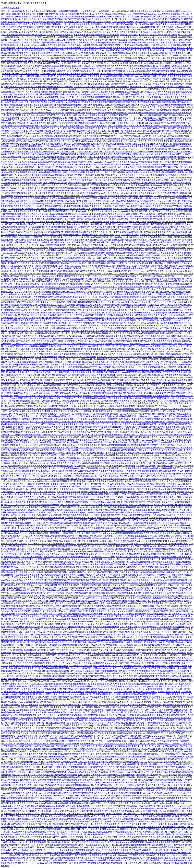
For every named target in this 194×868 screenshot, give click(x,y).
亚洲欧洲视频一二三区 (128, 123)
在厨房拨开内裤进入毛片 (121, 580)
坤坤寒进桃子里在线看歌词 (97, 323)
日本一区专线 (14, 284)
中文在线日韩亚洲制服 (94, 551)
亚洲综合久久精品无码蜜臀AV (77, 520)
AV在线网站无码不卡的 (131, 372)
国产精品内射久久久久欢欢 (135, 609)
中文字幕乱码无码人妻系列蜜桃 (121, 466)
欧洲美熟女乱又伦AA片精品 (41, 310)
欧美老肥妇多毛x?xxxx (64, 772)
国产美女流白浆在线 (135, 385)
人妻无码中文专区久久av (66, 679)
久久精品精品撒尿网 (147, 175)
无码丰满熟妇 (133, 237)
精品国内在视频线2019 (131, 603)
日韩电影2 (170, 523)
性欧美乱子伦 (116, 538)
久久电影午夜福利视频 (38, 572)
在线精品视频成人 (24, 492)
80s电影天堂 (161, 567)
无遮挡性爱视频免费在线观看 (21, 679)
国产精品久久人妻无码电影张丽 (73, 146)
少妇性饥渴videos (44, 341)
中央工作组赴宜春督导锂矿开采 (87, 858)
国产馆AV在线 (174, 424)
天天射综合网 (12, 733)
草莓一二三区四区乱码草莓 (97, 229)
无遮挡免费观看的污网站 (24, 315)
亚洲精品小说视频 (50, 416)
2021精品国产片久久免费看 (110, 819)
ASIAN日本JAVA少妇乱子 (37, 406)
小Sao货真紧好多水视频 (170, 11)
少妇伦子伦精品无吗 (174, 712)
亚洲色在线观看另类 (138, 107)
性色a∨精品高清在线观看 (159, 551)
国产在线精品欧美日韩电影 (51, 510)
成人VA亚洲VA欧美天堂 (80, 668)
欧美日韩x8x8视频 (38, 448)
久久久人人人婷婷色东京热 (80, 694)
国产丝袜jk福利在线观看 (94, 603)
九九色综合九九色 (18, 803)
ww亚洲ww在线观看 (183, 497)
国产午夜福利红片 (79, 157)
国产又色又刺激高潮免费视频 (126, 362)
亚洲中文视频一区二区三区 (13, 190)
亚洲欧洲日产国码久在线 (37, 37)
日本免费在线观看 (24, 461)
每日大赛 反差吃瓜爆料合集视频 (177, 188)
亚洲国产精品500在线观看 (116, 42)
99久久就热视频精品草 (118, 107)
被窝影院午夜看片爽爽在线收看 (73, 850)
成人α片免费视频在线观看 (44, 492)
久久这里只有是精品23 (133, 801)
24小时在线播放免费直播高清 (153, 232)
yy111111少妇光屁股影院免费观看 (78, 180)
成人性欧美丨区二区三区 (36, 793)
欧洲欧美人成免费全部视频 (123, 775)
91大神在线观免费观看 (40, 837)
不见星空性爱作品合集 (20, 448)
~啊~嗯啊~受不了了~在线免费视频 (138, 814)
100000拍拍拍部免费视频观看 (150, 219)
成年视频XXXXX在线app (147, 775)
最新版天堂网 (63, 668)
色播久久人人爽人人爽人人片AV (141, 461)
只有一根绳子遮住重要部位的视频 (58, 107)
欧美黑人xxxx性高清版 (97, 544)
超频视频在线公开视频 (24, 196)
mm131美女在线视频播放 (134, 188)
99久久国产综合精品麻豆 (128, 232)
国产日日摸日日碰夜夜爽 (150, 383)
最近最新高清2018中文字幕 (146, 11)
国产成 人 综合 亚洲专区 (86, 50)
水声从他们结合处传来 (133, 528)
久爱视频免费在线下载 (78, 611)
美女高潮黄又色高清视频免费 (31, 300)
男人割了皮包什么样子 (146, 442)
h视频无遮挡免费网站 (116, 702)
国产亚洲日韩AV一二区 (22, 681)
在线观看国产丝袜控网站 (87, 289)
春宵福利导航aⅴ (140, 29)
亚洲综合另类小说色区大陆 (144, 795)
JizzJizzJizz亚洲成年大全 (15, 502)
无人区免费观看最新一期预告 (171, 172)
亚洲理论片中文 (120, 17)
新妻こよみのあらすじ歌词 (26, 728)
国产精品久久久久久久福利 (88, 782)
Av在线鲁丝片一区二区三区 (47, 850)
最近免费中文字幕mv (118, 671)
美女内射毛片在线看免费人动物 (130, 455)
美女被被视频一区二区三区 (28, 377)
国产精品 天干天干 (35, 590)
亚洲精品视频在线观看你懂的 (119, 253)
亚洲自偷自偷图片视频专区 (174, 827)
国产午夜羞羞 (35, 17)
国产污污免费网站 (71, 55)
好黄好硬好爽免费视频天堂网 (60, 749)
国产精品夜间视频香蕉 (156, 484)
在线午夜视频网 (86, 177)
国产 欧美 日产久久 (16, 388)
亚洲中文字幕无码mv (85, 14)
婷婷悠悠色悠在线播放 (149, 237)
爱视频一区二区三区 (137, 367)
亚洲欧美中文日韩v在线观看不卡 (110, 575)
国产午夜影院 (39, 806)
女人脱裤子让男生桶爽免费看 (178, 684)
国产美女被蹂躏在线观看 (150, 502)
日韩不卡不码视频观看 (170, 679)
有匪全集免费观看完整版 (135, 292)
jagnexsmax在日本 (169, 346)
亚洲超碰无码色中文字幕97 (145, 193)
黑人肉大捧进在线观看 (53, 22)
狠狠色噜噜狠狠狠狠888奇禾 (130, 411)
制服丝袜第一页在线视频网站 (179, 736)
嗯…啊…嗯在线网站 (13, 824)
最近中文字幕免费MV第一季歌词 (172, 193)
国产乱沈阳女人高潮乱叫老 (106, 118)
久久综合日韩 (50, 609)
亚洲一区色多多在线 (178, 432)
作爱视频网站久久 (112, 372)
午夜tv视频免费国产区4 (45, 660)
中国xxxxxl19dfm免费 (67, 474)
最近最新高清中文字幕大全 (98, 310)
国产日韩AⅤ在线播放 (161, 492)
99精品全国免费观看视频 (171, 58)
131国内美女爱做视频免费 (154, 422)
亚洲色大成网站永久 (32, 159)
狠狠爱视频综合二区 (33, 551)
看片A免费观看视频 (120, 310)
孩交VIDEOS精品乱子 (110, 770)
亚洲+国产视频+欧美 (133, 754)
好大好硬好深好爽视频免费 (106, 180)
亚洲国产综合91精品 (160, 458)
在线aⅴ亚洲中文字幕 (54, 48)
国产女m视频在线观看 (134, 336)
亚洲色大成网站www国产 (148, 79)
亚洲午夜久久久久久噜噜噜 (110, 533)
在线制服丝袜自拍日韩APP (19, 811)
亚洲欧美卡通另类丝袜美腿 (143, 229)
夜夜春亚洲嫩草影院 (181, 627)
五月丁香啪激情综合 (168, 754)
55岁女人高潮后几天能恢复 (22, 660)
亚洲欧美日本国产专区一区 (22, 564)
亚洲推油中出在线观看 (86, 601)
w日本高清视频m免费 (76, 32)
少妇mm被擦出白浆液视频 (60, 214)
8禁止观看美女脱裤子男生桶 (28, 177)
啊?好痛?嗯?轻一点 (150, 663)
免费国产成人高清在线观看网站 (48, 219)
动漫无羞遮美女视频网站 (164, 357)
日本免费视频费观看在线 (139, 515)
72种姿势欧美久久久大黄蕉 (170, 536)
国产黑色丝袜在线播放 (168, 190)
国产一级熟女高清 (16, 634)
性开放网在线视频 (170, 647)
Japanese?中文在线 (95, 429)
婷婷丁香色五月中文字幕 (99, 531)
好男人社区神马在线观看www (29, 614)
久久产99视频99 (163, 307)
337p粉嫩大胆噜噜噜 (41, 676)
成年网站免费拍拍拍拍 (148, 634)
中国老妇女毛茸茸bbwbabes (119, 53)
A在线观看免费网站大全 (178, 403)
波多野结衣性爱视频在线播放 (93, 583)
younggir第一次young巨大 (104, 162)
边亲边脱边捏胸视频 (87, 762)
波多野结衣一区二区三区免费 (59, 647)
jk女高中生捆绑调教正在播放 (62, 731)
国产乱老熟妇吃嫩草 (15, 767)
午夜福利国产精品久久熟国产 (123, 585)
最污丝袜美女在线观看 (64, 68)
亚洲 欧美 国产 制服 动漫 (47, 567)
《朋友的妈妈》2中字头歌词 (62, 27)
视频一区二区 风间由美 (124, 414)
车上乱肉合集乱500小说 (85, 507)
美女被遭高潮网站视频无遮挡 (175, 294)
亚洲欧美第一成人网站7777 (149, 764)
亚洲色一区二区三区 (143, 281)
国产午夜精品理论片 (53, 712)
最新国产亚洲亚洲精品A (50, 320)
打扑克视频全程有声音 (141, 845)
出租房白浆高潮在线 (51, 232)
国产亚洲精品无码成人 (134, 712)
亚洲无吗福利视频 (15, 650)
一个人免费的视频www (128, 175)
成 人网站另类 (127, 544)
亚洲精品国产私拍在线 (28, 364)
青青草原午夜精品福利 (57, 832)
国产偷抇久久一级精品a (113, 435)
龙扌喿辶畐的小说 (101, 658)
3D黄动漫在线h (159, 81)
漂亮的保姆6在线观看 (108, 250)
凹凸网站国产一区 (66, 414)
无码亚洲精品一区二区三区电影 (77, 219)
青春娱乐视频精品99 (61, 642)
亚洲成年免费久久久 (31, 754)
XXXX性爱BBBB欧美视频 (171, 323)
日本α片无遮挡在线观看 (139, 185)
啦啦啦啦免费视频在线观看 (69, 188)
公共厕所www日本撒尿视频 (174, 541)
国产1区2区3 (167, 790)
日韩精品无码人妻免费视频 (48, 863)
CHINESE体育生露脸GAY (70, 819)
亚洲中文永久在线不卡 (154, 801)
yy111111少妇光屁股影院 (63, 798)
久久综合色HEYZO (49, 377)
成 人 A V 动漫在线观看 (160, 268)
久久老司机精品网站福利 (165, 196)
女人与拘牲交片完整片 (123, 559)
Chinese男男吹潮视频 (148, 115)
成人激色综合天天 (92, 642)
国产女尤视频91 (82, 585)
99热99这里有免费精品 (58, 666)
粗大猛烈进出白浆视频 (88, 445)
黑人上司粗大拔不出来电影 (35, 87)
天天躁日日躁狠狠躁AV (74, 258)
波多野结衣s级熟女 (60, 471)
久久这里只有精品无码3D (29, 606)
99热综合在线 (80, 588)
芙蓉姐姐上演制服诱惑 (153, 598)
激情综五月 (180, 474)
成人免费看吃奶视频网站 (143, 253)
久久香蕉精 (97, 81)
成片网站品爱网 (121, 302)
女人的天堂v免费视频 (115, 266)
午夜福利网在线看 (173, 284)
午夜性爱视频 (18, 507)
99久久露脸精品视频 (177, 45)
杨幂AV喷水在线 (67, 736)
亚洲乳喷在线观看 (34, 505)
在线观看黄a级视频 (93, 829)
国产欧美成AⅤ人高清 (88, 152)
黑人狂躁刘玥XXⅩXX (83, 640)
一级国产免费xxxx (136, 390)
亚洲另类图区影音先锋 (48, 211)
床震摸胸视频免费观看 (152, 372)
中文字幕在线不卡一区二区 (140, 81)
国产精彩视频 (166, 162)
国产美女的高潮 (19, 120)
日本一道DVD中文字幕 (81, 190)
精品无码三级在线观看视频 (76, 510)
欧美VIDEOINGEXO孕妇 (113, 274)
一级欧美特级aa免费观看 (154, 198)
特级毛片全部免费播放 (80, 406)
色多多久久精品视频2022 (25, 206)
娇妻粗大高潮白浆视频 (119, 120)
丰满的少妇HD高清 (12, 463)
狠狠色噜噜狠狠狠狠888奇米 (68, 338)
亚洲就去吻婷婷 (105, 692)
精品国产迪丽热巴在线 (176, 515)
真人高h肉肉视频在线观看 (57, 751)
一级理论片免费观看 (43, 266)
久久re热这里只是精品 (152, 647)
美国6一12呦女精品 (174, 310)
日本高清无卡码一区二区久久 (49, 497)
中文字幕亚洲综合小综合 (24, 367)
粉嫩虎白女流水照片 (29, 738)
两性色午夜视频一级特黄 (100, 40)
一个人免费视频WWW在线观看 (153, 149)
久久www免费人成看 (163, 37)
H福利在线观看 (31, 362)
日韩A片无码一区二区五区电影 (91, 645)
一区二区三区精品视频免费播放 (153, 583)
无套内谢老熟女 (93, 172)
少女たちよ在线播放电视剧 (173, 123)
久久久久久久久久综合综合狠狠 (122, 325)
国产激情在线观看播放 (34, 50)
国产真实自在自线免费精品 (94, 676)
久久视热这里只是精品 (51, 606)
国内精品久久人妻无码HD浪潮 (98, 48)
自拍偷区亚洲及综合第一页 (70, 486)
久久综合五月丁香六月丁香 (59, 577)
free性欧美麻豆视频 (68, 645)
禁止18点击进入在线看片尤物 (121, 211)
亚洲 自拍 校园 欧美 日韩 (130, 338)
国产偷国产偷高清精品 (82, 362)
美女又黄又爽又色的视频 (169, 489)
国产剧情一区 (103, 686)
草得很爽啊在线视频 (69, 785)
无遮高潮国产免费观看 (70, 725)
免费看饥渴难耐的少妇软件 (123, 531)
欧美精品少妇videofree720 (39, 58)
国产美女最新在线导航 (39, 671)
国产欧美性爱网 (91, 84)
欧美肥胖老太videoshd (135, 577)
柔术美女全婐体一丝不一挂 (42, 338)
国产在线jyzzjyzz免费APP (79, 245)
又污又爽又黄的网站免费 (107, 736)
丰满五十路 (176, 40)
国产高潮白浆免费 (9, 300)
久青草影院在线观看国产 (85, 87)
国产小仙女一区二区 (115, 242)
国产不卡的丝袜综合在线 (170, 24)
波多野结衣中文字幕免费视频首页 (29, 853)
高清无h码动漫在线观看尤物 (137, 144)
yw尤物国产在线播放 (43, 279)
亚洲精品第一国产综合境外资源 (58, 42)
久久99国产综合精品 (81, 476)
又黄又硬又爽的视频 (153, 533)
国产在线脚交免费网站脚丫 (174, 383)
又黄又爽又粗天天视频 (51, 575)
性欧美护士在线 (85, 162)
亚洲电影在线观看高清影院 (106, 546)
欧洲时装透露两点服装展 (157, 619)
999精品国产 (156, 611)
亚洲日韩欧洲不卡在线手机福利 (37, 167)
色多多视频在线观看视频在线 (180, 297)
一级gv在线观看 (125, 640)
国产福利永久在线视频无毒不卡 (94, 55)
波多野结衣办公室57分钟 (93, 328)
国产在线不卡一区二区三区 (90, 461)
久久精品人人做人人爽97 (54, 110)
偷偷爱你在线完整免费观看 (168, 341)
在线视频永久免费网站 (144, 707)
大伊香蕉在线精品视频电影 (111, 377)
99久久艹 (24, 671)
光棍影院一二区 (17, 313)
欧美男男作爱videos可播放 (83, 624)
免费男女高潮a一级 (99, 245)
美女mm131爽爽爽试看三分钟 (67, 419)
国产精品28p (125, 546)
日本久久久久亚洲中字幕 (153, 603)
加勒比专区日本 (94, 71)
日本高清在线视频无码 (28, 351)
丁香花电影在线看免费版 (135, 614)
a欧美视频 (30, 858)
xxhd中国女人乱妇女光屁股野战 (120, 409)
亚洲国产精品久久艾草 (49, 512)
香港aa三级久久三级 (30, 515)
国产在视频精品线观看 (11, 302)
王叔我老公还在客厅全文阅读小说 (62, 622)
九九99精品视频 (51, 853)
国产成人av (166, 287)
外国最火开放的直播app (169, 751)
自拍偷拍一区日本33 (34, 627)
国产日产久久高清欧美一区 (20, 619)
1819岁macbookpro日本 (129, 816)
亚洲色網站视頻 (86, 149)
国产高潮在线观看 (67, 567)
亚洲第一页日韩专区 (121, 432)
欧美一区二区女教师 (107, 795)
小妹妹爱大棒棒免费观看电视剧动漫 (70, 310)
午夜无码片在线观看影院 (145, 307)
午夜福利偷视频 (29, 180)
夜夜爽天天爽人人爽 (28, 305)
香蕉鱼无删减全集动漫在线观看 (119, 733)
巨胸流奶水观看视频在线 (169, 427)
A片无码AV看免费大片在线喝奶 (50, 518)
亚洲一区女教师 (105, 559)
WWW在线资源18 (148, 362)
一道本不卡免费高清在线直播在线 (19, 289)
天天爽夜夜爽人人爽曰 (144, 110)
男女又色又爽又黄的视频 (49, 829)
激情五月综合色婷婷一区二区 (171, 471)
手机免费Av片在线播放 (146, 466)
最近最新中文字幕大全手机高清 (142, 146)
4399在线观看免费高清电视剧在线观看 (161, 336)
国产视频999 (71, 544)
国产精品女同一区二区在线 (56, 170)
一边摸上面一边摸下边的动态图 (99, 258)
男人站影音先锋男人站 (49, 736)
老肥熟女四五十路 (150, 24)
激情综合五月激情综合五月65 (116, 479)
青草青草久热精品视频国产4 (51, 499)
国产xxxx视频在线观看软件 (163, 562)
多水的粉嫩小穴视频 (42, 131)
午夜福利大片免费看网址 (93, 61)
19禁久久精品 (168, 749)
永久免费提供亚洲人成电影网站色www (37, 782)
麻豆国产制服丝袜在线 (151, 749)
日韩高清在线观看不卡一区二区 (146, 580)
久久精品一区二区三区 (156, 292)
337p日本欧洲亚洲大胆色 (47, 367)
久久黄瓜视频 (182, 798)
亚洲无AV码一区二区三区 (127, 149)
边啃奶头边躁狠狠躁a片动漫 (84, 24)
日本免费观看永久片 (126, 489)
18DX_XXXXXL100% (179, 29)
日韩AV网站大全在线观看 (12, 362)
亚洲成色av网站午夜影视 (83, 263)
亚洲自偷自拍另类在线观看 (102, 115)
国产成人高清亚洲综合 (160, 731)
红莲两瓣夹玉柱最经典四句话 (133, 627)
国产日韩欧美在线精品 (121, 157)
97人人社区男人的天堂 (108, 289)
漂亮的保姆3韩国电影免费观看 (137, 798)
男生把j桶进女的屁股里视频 (70, 240)
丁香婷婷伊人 (68, 585)
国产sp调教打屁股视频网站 (178, 245)
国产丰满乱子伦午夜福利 (134, 346)
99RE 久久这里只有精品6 (46, 357)
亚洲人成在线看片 (133, 512)
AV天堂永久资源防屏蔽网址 (136, 853)
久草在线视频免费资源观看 (56, 590)
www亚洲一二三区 (118, 494)
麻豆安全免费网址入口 (170, 728)
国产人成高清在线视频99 (53, 596)
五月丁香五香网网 (181, 437)
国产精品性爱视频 (69, 762)
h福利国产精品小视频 (38, 860)
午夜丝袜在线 (153, 305)
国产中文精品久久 (88, 572)
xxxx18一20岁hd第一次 (73, 216)
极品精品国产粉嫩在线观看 (30, 175)
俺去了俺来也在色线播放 (130, 663)
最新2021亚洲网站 (95, 710)
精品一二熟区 (99, 699)
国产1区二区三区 (26, 445)
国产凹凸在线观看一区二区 (129, 24)
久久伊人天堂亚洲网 (168, 318)
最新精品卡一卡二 (115, 136)
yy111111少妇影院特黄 (122, 692)
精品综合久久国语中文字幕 (24, 775)
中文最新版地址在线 (27, 725)
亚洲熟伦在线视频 (98, 801)
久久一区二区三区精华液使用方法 (148, 806)
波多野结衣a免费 (89, 819)
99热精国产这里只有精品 (165, 814)
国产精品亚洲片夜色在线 (43, 201)
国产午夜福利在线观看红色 (106, 338)
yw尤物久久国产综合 (47, 268)
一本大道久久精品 (128, 37)
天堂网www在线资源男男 (123, 821)
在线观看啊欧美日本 (86, 474)
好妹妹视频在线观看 (96, 383)
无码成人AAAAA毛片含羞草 (138, 588)
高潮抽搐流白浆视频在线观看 (99, 17)
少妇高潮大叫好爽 (134, 829)
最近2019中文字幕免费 (55, 287)
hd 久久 (23, 76)
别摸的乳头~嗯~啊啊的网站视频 (67, 206)
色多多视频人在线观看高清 (115, 746)
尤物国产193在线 (32, 767)
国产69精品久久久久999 (150, 92)
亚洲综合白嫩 (50, 411)
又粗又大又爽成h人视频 (92, 790)
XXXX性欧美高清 (151, 393)
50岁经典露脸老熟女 (58, 245)
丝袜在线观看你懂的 (149, 572)
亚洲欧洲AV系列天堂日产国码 (106, 305)
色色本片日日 (38, 520)
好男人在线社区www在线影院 (79, 658)
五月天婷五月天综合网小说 (130, 824)
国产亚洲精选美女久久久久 (126, 115)
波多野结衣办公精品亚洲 (71, 242)
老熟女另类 (128, 333)
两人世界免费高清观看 (72, 261)
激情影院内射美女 (177, 642)
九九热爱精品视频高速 (91, 655)
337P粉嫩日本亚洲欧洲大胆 (22, 255)
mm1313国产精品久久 (173, 793)
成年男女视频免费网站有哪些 (76, 515)
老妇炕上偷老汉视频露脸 (116, 390)
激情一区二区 (50, 203)
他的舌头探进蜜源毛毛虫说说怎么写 (22, 801)
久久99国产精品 (15, 754)
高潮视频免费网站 (86, 622)
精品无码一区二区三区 (30, 684)
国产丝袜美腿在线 (18, 242)
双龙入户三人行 (53, 663)
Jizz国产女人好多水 (150, 136)
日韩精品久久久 (184, 157)
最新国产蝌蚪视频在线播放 (130, 736)
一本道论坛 (50, 50)
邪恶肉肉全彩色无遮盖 (22, 806)
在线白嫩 (99, 42)
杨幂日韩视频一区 (55, 196)
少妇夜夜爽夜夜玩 (45, 180)
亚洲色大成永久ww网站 (69, 853)
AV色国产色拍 (72, 525)
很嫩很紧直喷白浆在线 (128, 250)
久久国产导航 (88, 315)
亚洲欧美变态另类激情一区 (105, 411)
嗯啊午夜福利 (57, 258)
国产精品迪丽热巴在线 (14, 533)
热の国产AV (43, 128)
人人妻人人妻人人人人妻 (75, 294)
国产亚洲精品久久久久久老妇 (82, 268)
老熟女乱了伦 (123, 562)
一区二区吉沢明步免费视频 (109, 297)
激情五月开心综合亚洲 (23, 536)
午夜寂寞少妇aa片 (53, 445)
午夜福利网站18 (120, 284)
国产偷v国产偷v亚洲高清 (107, 79)
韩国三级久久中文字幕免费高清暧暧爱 (150, 847)
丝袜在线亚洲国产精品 (58, 793)
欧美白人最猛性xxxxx (27, 523)
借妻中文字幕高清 (78, 429)
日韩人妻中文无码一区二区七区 (108, 346)
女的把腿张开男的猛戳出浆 (30, 494)
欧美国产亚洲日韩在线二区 (163, 100)
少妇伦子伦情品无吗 (25, 139)
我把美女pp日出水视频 (155, 248)
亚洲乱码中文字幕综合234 (134, 63)
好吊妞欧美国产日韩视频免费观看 (16, 458)
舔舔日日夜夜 (138, 842)
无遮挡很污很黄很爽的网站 (49, 780)
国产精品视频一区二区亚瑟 (112, 785)
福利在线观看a (78, 692)
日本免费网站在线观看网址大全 (138, 570)
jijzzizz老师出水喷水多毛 (93, 188)
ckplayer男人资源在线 (13, 87)
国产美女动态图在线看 (132, 790)
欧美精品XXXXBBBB (37, 162)
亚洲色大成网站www (181, 614)
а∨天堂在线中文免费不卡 (167, 518)
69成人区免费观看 (26, 668)
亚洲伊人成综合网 (108, 596)
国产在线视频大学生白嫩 (25, 253)
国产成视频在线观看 (81, 144)
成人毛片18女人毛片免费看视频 (105, 476)
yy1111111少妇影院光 (168, 775)
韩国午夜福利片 (133, 172)
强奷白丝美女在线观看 (120, 229)
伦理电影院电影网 (122, 632)
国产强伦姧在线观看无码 (155, 666)
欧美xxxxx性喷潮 (106, 302)
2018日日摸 (106, 567)
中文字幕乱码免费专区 (29, 74)
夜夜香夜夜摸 (30, 313)
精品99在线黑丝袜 (159, 380)
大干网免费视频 (91, 468)
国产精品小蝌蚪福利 (21, 307)
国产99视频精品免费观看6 (21, 749)
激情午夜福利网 (11, 320)
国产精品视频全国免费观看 (179, 87)
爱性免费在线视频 (153, 541)
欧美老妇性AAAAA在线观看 (22, 281)
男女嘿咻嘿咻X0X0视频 (143, 14)
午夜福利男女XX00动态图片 (117, 206)
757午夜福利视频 (98, 66)
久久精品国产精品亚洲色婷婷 (84, 393)
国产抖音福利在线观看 (122, 458)
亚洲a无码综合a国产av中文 (167, 531)
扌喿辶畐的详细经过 (173, 440)
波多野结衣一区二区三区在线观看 (115, 845)
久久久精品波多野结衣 (167, 741)
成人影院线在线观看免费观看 (108, 45)
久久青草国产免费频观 (52, 19)
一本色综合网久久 (16, 40)
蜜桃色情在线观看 (68, 14)
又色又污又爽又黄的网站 (173, 107)
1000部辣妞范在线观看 (163, 416)
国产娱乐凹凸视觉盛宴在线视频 (112, 113)
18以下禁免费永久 (129, 50)
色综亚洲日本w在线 (166, 590)
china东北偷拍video (72, 196)
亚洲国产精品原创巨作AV (60, 263)
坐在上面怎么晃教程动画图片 (64, 845)
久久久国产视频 (60, 816)
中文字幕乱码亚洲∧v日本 (48, 725)
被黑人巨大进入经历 (35, 71)
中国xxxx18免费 (172, 801)
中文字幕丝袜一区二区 (32, 416)
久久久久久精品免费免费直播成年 (130, 255)
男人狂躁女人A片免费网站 (155, 575)
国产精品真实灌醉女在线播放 (23, 276)
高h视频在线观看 (100, 694)
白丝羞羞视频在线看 (45, 349)
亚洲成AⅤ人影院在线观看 (169, 718)
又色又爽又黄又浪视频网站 (73, 292)
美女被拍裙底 (69, 409)
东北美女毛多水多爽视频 (78, 40)
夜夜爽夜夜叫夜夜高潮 (173, 372)
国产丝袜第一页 (25, 733)
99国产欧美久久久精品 (14, 551)
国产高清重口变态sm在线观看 (152, 738)
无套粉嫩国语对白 (30, 697)
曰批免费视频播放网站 (48, 583)
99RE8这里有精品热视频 (83, 562)
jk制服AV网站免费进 (29, 224)
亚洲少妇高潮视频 (176, 224)
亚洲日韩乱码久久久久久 (57, 89)
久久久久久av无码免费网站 (148, 89)
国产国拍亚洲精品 (172, 313)
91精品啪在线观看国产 (72, 606)
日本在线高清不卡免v (78, 100)
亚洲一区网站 (74, 253)
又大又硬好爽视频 (41, 427)
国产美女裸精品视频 (36, 554)
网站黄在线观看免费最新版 (50, 790)
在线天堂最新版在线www (30, 453)
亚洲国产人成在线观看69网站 (14, 193)
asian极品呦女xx (142, 22)
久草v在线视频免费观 (149, 279)
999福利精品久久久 (145, 37)
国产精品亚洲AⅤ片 (51, 453)
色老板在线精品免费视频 (165, 772)
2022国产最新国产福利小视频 (14, 686)
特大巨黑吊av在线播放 (141, 48)
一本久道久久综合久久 (59, 248)
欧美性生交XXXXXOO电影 (45, 733)
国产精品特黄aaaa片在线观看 (139, 702)
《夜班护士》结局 (12, 731)
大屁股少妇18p (174, 596)
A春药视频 (103, 679)
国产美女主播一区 (39, 458)
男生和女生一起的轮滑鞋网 (115, 536)
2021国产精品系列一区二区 (54, 32)
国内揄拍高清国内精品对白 (16, 310)
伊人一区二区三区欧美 (58, 653)
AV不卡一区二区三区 (52, 261)
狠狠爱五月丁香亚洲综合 (19, 637)
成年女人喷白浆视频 (27, 318)
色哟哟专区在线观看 (106, 455)
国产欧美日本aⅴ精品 (105, 268)
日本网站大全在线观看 (115, 759)
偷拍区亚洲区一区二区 (46, 525)
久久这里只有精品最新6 (107, 271)
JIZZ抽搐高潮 (75, 751)
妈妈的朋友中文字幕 (115, 336)
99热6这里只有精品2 (37, 832)
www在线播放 (157, 313)
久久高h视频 (82, 531)
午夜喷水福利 (180, 53)
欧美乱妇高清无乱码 (167, 157)
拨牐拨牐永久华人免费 (89, 785)
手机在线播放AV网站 (129, 738)
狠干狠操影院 (39, 744)
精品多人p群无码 (148, 518)
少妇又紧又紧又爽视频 (35, 842)
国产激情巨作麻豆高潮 (45, 746)
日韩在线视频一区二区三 (96, 276)
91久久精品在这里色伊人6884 (128, 647)
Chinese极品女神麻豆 (15, 627)
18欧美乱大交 (89, 79)
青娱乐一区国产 (25, 427)
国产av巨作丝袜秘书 (145, 263)
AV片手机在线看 (184, 214)
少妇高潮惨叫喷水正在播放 (178, 422)
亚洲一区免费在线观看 (181, 551)
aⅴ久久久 (182, 175)
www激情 (116, 567)
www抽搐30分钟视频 (72, 175)
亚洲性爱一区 (18, 50)
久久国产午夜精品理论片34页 (59, 432)
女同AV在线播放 (101, 629)
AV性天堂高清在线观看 (125, 474)
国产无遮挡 (39, 445)
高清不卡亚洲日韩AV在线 (31, 183)
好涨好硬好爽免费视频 (152, 167)
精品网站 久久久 (61, 315)
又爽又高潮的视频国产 (115, 105)
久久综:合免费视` (84, 29)
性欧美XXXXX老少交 (177, 686)
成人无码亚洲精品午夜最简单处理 (154, 398)
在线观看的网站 (141, 523)
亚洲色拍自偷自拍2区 (63, 699)
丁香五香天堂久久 (63, 193)
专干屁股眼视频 (48, 284)
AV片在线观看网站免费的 (144, 640)
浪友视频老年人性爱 (118, 55)
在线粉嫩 (69, 518)
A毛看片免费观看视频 (126, 507)
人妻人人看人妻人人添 (34, 390)
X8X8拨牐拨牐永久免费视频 (114, 313)
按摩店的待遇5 (103, 216)
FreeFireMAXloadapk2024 (109, 235)
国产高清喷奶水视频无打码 (24, 601)
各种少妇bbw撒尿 (74, 619)
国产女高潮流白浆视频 (88, 377)
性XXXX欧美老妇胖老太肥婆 (128, 749)
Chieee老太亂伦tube (110, 499)
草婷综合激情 (37, 170)
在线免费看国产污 (90, 705)
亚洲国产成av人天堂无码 (49, 351)
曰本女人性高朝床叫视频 (23, 850)
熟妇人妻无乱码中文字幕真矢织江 (19, 359)
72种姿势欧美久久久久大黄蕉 (89, 201)
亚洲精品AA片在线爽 (181, 455)
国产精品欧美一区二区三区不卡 (33, 741)
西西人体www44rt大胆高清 (114, 829)
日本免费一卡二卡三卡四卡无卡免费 (164, 126)
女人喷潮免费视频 (134, 564)
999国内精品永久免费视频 (181, 619)
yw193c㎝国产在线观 (148, 741)
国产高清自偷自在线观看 (15, 585)
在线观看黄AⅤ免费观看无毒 (159, 627)
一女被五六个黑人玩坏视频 (150, 827)
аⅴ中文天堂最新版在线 (66, 29)
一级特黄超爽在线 (180, 845)
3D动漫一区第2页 (102, 437)
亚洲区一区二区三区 (128, 190)
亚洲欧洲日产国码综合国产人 (49, 409)
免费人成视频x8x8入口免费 (147, 409)
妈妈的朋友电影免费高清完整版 (174, 393)
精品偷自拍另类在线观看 (113, 512)
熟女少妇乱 (149, 455)
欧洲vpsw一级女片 (9, 611)
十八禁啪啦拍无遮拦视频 (67, 11)
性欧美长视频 (114, 544)
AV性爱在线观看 (43, 281)
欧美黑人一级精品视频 (105, 14)
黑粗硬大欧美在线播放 (135, 245)
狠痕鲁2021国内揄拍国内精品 (71, 367)
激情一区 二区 (177, 338)
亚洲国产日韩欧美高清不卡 (99, 185)
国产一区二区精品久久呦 (35, 629)
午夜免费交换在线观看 (61, 562)
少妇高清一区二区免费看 (59, 331)
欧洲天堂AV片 (92, 123)
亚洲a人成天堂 (93, 681)
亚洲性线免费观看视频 (67, 203)
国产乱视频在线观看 (182, 790)
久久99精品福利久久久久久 (169, 442)
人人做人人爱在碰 (172, 250)
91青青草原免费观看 (163, 715)
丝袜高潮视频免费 (94, 35)
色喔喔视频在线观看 (180, 66)
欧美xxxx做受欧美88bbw (33, 751)
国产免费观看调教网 (119, 437)
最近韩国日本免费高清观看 (135, 448)
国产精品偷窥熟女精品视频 (81, 793)
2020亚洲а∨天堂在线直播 (181, 71)
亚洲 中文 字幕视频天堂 (40, 559)
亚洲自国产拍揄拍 (78, 71)
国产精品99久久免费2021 (134, 541)
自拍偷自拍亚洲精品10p (155, 429)
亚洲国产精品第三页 (167, 271)
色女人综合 (15, 476)
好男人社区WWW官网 (140, 611)
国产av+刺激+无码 (159, 808)
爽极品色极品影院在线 (48, 759)
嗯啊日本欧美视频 (68, 455)
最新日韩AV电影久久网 (164, 499)
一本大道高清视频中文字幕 (122, 11)
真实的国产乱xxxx (160, 177)
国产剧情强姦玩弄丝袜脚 (159, 274)
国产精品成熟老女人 (73, 598)
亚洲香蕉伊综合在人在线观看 (123, 323)
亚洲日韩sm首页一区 (138, 479)
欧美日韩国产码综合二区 (138, 55)
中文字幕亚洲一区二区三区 (142, 658)
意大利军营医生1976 (84, 414)
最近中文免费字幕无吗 (101, 458)
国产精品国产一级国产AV (161, 113)
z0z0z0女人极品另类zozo (12, 167)
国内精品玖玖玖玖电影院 (35, 53)
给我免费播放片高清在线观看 (78, 538)
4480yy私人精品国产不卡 (177, 738)
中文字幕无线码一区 (51, 655)
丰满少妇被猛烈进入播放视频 (27, 575)
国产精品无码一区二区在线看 (142, 159)
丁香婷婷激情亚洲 (34, 624)
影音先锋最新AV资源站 (11, 84)
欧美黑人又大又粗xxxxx (45, 372)
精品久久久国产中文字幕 (174, 762)
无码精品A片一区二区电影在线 (73, 211)
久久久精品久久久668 (103, 284)
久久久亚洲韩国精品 (99, 806)
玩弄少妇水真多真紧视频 (176, 227)
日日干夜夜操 (86, 81)
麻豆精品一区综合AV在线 (31, 107)
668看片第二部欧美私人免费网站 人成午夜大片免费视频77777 (97, 471)
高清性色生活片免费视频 (35, 271)
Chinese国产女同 (103, 440)
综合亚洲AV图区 (68, 97)
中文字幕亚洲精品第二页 (157, 642)
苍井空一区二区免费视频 (19, 154)
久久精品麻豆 (116, 216)
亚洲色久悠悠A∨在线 (63, 133)
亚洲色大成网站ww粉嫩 (133, 424)
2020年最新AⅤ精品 (129, 583)
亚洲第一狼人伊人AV (108, 715)
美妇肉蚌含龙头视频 (29, 323)
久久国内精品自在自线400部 (179, 853)
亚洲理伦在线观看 (114, 814)
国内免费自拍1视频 (138, 222)
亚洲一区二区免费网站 (40, 94)
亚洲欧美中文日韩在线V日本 (163, 209)
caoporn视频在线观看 (153, 216)
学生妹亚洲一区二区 (141, 705)
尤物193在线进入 (64, 144)
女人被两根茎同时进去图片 (24, 409)
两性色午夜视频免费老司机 (163, 798)
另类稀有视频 (132, 196)
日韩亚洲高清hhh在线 (53, 551)
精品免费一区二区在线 (65, 201)
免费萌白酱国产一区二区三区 (64, 479)
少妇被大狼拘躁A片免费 (72, 320)
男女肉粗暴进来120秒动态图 (73, 232)
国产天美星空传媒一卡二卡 (124, 219)
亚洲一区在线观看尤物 (54, 855)
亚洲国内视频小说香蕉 (161, 858)
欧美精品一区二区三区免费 (56, 383)
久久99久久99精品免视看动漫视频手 (20, 97)
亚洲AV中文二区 (100, 183)
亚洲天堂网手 (95, 515)
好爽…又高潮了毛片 (33, 102)
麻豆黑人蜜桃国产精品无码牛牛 (168, 325)
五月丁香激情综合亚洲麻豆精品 (173, 710)
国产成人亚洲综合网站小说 (114, 237)
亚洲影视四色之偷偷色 (34, 105)
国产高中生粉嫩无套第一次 (117, 453)
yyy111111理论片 (26, 718)
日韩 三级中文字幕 (149, 271)
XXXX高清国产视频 (87, 357)
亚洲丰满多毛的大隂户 (156, 255)
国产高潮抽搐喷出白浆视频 (98, 463)
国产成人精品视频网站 (180, 525)
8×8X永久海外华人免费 (76, 94)
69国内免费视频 (78, 840)
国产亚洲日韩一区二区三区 (179, 81)
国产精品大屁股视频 (62, 728)
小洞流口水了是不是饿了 (12, 29)
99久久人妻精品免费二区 (94, 486)
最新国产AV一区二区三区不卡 (21, 357)
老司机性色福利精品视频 (35, 29)
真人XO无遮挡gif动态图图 (171, 136)
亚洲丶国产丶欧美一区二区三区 (67, 266)
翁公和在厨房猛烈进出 (147, 190)
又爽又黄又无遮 (68, 601)
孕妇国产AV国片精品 (182, 468)
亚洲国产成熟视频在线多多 (180, 74)
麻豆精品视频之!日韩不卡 (155, 76)
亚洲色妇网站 (57, 593)
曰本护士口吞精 (163, 66)
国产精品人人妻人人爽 (22, 336)
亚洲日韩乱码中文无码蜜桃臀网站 (37, 798)
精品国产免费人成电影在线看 (156, 71)
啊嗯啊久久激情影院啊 (63, 533)
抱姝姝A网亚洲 (126, 307)
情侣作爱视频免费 (136, 284)
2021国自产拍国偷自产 (59, 406)
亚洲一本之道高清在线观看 (88, 707)
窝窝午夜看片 (47, 133)
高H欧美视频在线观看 (167, 175)
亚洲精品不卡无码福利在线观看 (94, 333)
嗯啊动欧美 (23, 227)
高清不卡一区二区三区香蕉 (114, 19)
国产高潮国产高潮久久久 (79, 375)
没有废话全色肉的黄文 (76, 58)
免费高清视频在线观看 (44, 679)
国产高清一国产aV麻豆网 (161, 328)
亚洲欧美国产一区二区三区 (176, 806)
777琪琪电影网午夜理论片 (119, 183)
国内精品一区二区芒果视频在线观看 (140, 435)
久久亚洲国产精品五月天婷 (16, 66)
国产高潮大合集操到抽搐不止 (28, 240)
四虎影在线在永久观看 (139, 803)
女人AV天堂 (182, 271)
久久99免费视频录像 (90, 74)
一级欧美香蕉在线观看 (34, 541)
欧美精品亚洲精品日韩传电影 (35, 214)
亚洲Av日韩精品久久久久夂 (34, 463)
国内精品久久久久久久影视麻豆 (63, 686)
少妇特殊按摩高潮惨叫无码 (81, 284)
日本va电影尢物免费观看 (68, 770)
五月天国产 (165, 525)
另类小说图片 (40, 196)
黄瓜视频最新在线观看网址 (136, 131)
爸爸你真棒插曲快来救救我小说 (86, 577)
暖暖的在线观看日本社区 (81, 279)
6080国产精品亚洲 (101, 725)
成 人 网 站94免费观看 (84, 118)
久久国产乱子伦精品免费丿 (13, 89)
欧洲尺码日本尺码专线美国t (113, 172)
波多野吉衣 (101, 87)
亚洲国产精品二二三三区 (150, 294)
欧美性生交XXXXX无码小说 (13, 554)
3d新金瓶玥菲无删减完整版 (44, 344)
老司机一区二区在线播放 (173, 61)
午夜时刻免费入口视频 (177, 666)
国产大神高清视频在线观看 (47, 255)
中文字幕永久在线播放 (49, 364)
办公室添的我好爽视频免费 (117, 396)
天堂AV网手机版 (114, 398)
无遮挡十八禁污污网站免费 (61, 37)
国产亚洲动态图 (155, 107)
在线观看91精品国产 (32, 274)
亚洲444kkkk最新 (21, 250)
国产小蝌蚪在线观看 (165, 27)
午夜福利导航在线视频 (72, 398)
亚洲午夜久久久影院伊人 (108, 170)
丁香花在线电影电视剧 (138, 510)
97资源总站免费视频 (125, 718)
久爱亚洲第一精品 (28, 845)
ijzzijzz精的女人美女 (61, 549)
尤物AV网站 (184, 746)
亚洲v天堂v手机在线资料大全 (150, 50)
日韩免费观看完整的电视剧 (169, 795)
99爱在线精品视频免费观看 (131, 655)
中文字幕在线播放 (123, 227)
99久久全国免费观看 (21, 699)
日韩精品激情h (161, 538)
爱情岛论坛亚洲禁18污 (56, 222)
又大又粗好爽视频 (56, 544)
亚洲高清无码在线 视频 (38, 686)
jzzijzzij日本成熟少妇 (43, 588)
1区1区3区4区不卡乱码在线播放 (119, 318)
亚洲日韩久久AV (88, 575)
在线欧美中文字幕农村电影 (170, 385)
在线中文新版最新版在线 (19, 22)
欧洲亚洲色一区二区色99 (29, 455)
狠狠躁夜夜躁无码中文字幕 (48, 788)
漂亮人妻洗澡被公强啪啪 (132, 777)
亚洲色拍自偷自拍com (15, 840)
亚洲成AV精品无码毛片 (126, 427)
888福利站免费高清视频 (125, 601)
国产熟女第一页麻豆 (51, 61)
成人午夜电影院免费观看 (45, 188)
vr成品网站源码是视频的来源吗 (160, 759)
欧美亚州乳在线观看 (182, 68)
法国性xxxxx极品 (146, 538)
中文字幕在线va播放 (38, 100)
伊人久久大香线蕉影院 (136, 759)
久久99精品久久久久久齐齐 (48, 276)
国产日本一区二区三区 (137, 17)
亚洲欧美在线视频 (75, 79)
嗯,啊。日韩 (52, 811)
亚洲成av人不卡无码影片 (93, 206)
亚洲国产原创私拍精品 (164, 770)
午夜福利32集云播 (58, 570)
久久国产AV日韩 (112, 738)
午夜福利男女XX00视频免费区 (141, 42)
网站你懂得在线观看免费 (177, 429)
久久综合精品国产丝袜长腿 (44, 149)
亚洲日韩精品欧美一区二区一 (146, 525)
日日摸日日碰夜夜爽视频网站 (116, 619)
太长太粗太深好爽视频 (140, 808)
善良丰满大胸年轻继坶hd (87, 92)
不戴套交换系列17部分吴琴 (85, 297)
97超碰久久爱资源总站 (148, 349)
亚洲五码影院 (47, 177)
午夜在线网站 (62, 284)
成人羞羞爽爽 (36, 22)
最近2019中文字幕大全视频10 (98, 367)
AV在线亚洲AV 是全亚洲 (167, 640)
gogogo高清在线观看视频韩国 (174, 580)
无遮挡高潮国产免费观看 (136, 240)
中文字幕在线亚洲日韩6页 (73, 829)
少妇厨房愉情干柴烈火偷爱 (69, 274)
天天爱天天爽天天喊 (120, 463)
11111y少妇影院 (84, 458)
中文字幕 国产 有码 (19, 58)
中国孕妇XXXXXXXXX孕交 (104, 668)
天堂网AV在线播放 (124, 268)
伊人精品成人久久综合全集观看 (20, 188)
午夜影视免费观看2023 (127, 684)
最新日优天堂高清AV (50, 455)
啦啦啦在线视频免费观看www (110, 97)
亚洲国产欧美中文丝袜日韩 (113, 71)
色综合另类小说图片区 (100, 375)
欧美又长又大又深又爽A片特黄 (137, 100)
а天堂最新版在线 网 (33, 816)
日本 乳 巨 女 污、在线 (158, 757)
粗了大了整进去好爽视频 (71, 512)
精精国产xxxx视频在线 (52, 175)
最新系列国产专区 (156, 448)
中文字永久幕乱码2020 (94, 390)
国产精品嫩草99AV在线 (30, 133)
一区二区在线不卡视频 (50, 767)
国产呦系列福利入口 (70, 388)
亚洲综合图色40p (82, 650)
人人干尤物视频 (64, 476)
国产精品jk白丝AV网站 (101, 821)
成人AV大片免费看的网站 (109, 50)
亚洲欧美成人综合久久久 (149, 123)
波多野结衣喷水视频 (142, 458)
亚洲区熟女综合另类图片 (104, 525)
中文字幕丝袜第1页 (132, 136)
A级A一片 (105, 764)
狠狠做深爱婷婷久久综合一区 (79, 287)
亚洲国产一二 (53, 650)
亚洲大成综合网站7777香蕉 (167, 229)
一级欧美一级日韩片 (25, 372)
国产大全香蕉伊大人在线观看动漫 (107, 481)
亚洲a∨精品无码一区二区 (25, 489)
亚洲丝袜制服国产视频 (78, 349)
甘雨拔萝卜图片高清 (148, 624)
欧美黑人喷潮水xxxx (58, 346)
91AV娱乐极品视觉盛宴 (85, 440)
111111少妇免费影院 (72, 790)
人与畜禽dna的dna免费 (79, 590)
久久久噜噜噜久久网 (136, 19)
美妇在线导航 (18, 102)
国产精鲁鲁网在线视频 (20, 198)
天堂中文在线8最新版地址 (37, 263)
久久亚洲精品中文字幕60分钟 (30, 203)
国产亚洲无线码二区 (69, 152)
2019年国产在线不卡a (153, 811)
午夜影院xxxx (7, 471)
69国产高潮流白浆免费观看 (160, 840)
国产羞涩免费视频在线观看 (113, 577)
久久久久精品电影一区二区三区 (163, 673)
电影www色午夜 (184, 359)
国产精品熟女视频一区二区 (135, 762)
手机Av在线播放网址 (133, 74)
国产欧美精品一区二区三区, (175, 445)
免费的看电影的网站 (165, 461)
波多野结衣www (74, 435)
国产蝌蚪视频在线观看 (96, 351)
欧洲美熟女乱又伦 (70, 313)
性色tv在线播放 (39, 811)
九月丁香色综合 (19, 624)
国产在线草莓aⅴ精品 (91, 751)
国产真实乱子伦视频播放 (176, 198)
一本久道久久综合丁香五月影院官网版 (140, 497)
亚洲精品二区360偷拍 (21, 562)
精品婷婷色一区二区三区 (58, 702)
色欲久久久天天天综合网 (173, 528)
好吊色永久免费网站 (170, 723)
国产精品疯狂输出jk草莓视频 (124, 764)
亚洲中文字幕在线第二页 (161, 144)
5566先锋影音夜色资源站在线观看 (70, 154)
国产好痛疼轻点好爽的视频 (60, 640)
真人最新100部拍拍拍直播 (73, 276)
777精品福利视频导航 (122, 832)
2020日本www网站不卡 (105, 622)
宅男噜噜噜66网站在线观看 (94, 398)
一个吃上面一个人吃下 (70, 333)
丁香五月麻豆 (147, 770)
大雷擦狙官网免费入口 (182, 300)
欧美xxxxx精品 (59, 619)
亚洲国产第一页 (62, 71)
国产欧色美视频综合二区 (170, 349)
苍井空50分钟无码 (157, 22)
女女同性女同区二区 (114, 570)
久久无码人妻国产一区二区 (117, 344)
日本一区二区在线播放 (27, 128)
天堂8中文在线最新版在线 (69, 811)
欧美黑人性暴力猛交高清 (176, 577)
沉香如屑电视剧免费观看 (27, 710)
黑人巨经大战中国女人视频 (158, 63)
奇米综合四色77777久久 (137, 686)
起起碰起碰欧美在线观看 (52, 684)
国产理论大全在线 (140, 165)
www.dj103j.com (35, 61)
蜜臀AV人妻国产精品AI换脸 (96, 248)
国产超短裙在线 (159, 481)
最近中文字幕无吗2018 (80, 209)
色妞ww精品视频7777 (87, 686)
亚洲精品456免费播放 (144, 715)
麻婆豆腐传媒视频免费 (63, 354)
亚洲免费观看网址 (127, 289)
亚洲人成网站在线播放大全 (55, 183)
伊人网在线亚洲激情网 (109, 468)
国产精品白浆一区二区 (24, 354)
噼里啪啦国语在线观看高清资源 (137, 694)
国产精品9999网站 (78, 185)
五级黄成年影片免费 (68, 775)
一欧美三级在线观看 (41, 442)
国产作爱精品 (110, 61)
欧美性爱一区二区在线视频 (74, 842)
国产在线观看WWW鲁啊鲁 (118, 351)
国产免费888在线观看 (23, 598)
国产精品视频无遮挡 (68, 302)
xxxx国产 (50, 29)
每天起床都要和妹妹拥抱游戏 (69, 746)
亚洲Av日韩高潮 (154, 222)
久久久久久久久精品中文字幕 (85, 559)
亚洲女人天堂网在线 (98, 611)
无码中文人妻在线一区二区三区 (167, 505)
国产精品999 (90, 341)
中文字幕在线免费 (159, 588)
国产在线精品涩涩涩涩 (69, 583)
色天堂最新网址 (55, 860)
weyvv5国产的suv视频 (173, 367)
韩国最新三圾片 (58, 94)
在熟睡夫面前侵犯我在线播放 (19, 481)
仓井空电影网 (62, 268)
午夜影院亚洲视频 (126, 715)
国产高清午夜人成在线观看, (109, 518)
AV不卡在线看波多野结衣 (64, 564)
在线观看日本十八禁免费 (166, 463)
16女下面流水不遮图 (140, 546)
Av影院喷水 (137, 227)
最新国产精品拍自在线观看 (38, 803)
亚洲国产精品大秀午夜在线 (36, 640)
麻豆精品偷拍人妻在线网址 (164, 48)
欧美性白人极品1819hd (177, 302)
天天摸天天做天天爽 (105, 474)
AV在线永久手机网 (174, 697)
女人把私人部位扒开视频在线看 (177, 32)
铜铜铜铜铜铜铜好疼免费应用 (72, 123)
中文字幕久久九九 (120, 40)
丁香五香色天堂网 (41, 681)
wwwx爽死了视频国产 (24, 645)
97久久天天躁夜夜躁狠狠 (141, 396)
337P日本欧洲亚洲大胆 (94, 320)
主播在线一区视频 (48, 74)
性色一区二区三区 (54, 616)
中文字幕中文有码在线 (84, 167)
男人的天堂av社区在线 (66, 422)
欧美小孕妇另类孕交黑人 (99, 510)
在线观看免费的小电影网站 (128, 331)
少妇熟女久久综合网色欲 (48, 489)
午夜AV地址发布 (118, 198)
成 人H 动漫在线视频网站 (178, 855)
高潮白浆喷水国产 (163, 645)
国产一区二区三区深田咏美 (155, 824)
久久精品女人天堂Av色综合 (18, 380)
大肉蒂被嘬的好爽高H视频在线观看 (40, 770)
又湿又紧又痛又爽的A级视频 (115, 515)
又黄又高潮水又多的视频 (73, 424)
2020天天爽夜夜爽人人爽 (149, 58)
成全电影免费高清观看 (14, 346)
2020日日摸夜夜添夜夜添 (85, 68)
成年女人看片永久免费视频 (135, 68)
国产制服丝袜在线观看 (169, 79)
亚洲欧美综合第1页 (150, 338)
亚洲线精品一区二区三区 (31, 546)
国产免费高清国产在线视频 (77, 824)
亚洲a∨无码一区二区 (81, 66)
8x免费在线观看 (49, 274)
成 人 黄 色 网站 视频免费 (107, 598)
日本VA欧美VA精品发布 (37, 141)
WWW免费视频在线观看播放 (14, 297)
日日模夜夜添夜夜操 (121, 48)
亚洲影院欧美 (88, 175)
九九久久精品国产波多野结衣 (100, 632)
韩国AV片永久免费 (138, 276)
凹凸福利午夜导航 (80, 554)
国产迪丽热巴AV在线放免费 (74, 681)
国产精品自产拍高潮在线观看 (31, 24)
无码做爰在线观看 (44, 385)
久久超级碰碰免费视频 (177, 575)
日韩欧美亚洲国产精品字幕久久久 (135, 380)
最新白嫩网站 (147, 512)
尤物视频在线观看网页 (168, 94)
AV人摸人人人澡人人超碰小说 (64, 281)
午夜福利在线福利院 (130, 235)
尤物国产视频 (89, 598)
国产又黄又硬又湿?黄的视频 (55, 546)
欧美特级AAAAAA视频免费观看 (18, 762)
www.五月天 (104, 193)
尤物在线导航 (138, 224)
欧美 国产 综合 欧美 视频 (123, 214)
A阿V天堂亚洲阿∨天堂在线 (155, 74)
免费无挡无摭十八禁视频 (35, 40)
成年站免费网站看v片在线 (60, 141)
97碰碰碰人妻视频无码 (95, 814)
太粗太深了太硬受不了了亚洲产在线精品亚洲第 (84, 318)
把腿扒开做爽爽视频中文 (31, 79)
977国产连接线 (71, 715)
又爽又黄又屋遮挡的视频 (47, 775)
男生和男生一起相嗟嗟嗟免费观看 (98, 634)
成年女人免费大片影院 (53, 102)
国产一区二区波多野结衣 (12, 541)
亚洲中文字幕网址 (59, 837)
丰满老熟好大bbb (15, 702)
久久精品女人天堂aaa (73, 22)
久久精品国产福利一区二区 (142, 699)
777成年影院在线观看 (49, 401)
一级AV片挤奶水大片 (155, 97)
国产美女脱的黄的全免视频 (142, 453)
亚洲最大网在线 (13, 671)
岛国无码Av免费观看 (10, 780)
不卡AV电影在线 (139, 725)
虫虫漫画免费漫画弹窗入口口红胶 (153, 133)
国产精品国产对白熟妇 (41, 642)
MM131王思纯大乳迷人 (177, 785)
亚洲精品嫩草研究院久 (144, 650)
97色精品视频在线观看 (37, 603)
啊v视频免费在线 (136, 40)
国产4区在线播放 (30, 370)
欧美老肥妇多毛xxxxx (69, 489)
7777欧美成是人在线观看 (94, 336)
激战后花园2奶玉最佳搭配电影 (85, 193)
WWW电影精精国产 (26, 518)
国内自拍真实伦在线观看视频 (105, 788)
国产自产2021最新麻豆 (148, 35)
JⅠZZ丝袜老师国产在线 (87, 250)
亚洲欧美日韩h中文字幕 (154, 660)
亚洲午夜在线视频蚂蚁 (71, 61)
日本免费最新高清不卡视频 (37, 190)
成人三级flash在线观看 (28, 152)
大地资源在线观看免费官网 (167, 110)
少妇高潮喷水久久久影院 (115, 744)
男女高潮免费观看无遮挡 (30, 435)
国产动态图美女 (177, 458)
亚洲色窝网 (157, 850)
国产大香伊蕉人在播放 (130, 499)
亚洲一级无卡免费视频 (25, 528)
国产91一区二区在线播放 (89, 845)
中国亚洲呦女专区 (130, 398)
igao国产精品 (160, 512)
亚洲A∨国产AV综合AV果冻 (130, 287)
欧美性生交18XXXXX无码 (90, 536)
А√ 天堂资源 (183, 346)
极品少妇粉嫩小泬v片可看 (57, 390)
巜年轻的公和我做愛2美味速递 (40, 772)
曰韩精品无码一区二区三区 (58, 185)
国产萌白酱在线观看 (152, 287)
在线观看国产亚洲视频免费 (96, 671)
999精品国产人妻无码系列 (155, 788)
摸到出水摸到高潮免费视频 (152, 549)
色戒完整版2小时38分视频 (74, 689)
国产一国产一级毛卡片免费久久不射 (151, 616)
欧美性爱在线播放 (39, 666)
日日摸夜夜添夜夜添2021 (141, 206)
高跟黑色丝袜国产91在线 (17, 17)
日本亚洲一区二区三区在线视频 (62, 458)
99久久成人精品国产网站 (175, 50)
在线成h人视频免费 (87, 757)
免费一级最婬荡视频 (125, 177)
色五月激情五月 (178, 637)
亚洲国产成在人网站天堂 (94, 523)
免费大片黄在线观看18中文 (94, 136)
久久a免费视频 (14, 790)
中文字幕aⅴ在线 (141, 733)
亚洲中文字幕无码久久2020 (38, 237)
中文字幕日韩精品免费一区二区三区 (51, 834)
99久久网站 (73, 757)
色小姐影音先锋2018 (74, 596)
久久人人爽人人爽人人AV (86, 723)
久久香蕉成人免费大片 (49, 123)
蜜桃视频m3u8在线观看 (11, 146)
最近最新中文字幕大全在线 (146, 559)
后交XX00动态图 (32, 634)
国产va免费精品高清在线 (43, 336)
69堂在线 (61, 525)
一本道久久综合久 (128, 170)
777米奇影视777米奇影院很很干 (82, 609)
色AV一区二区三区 (10, 74)
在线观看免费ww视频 (45, 858)
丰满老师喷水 (44, 362)
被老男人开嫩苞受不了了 (179, 520)
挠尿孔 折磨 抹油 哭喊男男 (163, 554)
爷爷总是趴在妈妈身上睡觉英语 (20, 266)
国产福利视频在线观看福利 (55, 375)
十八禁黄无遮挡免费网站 (33, 712)
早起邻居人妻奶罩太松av (139, 492)
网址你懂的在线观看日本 (93, 759)
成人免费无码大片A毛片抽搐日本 (33, 248)
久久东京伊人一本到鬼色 (39, 258)
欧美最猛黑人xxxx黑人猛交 (150, 32)
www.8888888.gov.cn (10, 525)
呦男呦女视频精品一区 (132, 606)
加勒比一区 (15, 684)
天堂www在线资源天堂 (139, 302)
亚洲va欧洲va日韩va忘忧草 (74, 53)
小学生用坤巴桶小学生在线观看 (109, 754)
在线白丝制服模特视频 (146, 128)
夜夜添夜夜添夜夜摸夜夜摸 (159, 141)
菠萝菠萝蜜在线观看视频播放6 (33, 577)
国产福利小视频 (86, 525)
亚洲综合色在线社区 (72, 235)
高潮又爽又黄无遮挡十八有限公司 (64, 572)
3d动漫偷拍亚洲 (68, 139)
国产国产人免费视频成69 (94, 396)
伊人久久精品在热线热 (34, 580)
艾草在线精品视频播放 (89, 489)
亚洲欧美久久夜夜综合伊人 (121, 248)
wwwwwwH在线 (124, 795)
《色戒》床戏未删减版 (26, 632)
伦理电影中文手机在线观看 (143, 183)
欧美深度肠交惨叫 (62, 429)
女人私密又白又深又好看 (108, 357)
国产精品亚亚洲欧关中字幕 (40, 227)
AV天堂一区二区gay (96, 570)
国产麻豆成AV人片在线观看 (47, 645)
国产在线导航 (31, 388)
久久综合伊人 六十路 (175, 819)
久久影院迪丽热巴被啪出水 (105, 640)
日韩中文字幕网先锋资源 (93, 105)
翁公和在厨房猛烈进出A (85, 354)
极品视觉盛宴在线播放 (37, 76)
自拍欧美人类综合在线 (36, 11)
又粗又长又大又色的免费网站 (69, 523)
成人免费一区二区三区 (114, 614)
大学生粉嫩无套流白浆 (80, 557)
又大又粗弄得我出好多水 (106, 175)
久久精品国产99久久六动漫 (138, 554)
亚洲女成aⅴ (179, 780)
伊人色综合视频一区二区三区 (98, 424)
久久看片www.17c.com (54, 300)
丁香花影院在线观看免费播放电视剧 (65, 777)
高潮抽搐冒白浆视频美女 (128, 710)
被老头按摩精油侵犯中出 (126, 133)
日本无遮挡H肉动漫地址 (121, 725)
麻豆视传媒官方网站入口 (49, 388)
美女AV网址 (53, 603)
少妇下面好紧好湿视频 (126, 263)
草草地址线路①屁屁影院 (99, 349)
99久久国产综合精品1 (179, 133)
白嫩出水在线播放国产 (61, 484)
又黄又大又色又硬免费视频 (32, 118)
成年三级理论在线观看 (153, 793)
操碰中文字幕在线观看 (73, 497)
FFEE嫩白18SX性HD (140, 209)
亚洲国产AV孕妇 (125, 660)
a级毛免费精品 (115, 154)
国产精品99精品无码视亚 (76, 855)
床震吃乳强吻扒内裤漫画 (41, 699)
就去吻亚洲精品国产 (176, 292)
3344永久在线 (138, 622)
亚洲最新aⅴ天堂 (172, 448)
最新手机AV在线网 (28, 780)
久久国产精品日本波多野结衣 (124, 349)
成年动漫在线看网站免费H (158, 821)
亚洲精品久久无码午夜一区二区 (54, 795)
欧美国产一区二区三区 (128, 520)
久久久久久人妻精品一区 (25, 292)
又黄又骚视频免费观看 (98, 416)
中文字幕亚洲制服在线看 (40, 479)
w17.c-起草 (173, 808)
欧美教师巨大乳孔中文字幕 (28, 795)
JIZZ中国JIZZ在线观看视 (73, 128)
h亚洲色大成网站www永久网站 (103, 502)
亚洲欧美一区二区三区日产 (69, 74)
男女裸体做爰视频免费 (95, 102)
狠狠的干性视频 (69, 531)
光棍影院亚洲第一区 (164, 159)
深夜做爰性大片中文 (114, 320)
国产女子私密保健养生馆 (84, 42)
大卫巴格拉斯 (109, 442)
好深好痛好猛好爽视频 (88, 302)
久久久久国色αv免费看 (11, 855)
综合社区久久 (51, 414)
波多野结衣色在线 (110, 655)
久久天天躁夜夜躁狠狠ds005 (108, 422)
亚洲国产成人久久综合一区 (169, 744)
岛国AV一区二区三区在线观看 (132, 484)
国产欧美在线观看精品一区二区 (102, 772)
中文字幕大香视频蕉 (175, 725)
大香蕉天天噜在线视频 (127, 772)
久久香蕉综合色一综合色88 (50, 370)
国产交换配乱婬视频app (101, 209)
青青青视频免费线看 (116, 196)
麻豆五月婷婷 (91, 692)
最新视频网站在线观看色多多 (109, 762)
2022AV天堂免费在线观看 (19, 170)
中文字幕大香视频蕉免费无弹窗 (141, 66)
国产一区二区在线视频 (91, 435)
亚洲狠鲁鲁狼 (10, 245)
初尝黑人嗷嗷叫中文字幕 (17, 572)
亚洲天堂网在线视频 (112, 741)
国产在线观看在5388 (181, 593)
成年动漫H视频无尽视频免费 (22, 694)
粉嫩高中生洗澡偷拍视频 (170, 564)
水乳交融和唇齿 (88, 450)
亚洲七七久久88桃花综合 (60, 427)
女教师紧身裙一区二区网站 (102, 255)
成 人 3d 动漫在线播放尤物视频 (127, 258)
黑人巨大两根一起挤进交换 (72, 126)
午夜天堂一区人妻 (61, 279)
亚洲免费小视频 (55, 76)
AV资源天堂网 (76, 372)
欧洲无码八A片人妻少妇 (121, 193)
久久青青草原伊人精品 (125, 162)
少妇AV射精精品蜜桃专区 (104, 427)
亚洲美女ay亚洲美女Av (175, 154)
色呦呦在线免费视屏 (63, 380)
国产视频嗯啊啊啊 (51, 505)
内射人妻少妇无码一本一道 (149, 354)
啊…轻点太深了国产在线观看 (176, 419)
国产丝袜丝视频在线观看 (133, 723)
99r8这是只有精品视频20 (113, 76)
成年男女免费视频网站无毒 (75, 616)
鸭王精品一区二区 (16, 42)
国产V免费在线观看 (35, 120)
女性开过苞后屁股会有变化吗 (50, 715)
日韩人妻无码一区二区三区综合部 (91, 409)
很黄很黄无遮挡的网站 (32, 84)
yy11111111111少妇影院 (18, 479)
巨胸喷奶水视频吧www (29, 320)
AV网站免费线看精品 (54, 541)
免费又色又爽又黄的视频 (74, 19)
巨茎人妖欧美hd (181, 364)
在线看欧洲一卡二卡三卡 (93, 738)
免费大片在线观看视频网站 (63, 198)
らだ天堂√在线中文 (159, 476)
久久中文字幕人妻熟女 (59, 165)
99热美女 (149, 284)
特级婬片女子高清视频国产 (86, 533)
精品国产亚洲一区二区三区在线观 (152, 507)
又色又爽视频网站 (59, 307)
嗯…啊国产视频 (27, 63)
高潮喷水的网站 (89, 777)
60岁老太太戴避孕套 (43, 289)
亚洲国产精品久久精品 (24, 588)
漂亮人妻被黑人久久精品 (101, 832)
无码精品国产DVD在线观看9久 (69, 336)
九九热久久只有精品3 (179, 131)
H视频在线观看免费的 (125, 406)
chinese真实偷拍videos (61, 66)
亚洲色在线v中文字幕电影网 (126, 294)
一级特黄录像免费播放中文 (16, 692)
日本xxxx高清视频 (182, 27)
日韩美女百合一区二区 (127, 61)
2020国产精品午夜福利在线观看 (156, 494)
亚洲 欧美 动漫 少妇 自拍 (75, 541)
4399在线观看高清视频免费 (67, 847)
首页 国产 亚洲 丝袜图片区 (136, 242)
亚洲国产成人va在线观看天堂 (68, 328)
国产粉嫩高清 (141, 315)
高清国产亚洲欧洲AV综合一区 (57, 24)
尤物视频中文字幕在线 (134, 419)
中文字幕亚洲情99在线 (93, 240)
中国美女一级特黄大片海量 (146, 318)
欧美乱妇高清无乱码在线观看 (105, 190)
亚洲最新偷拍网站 (97, 647)
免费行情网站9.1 (94, 58)
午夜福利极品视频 (125, 637)
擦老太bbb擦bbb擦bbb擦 (49, 152)
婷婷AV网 (164, 432)
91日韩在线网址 (115, 697)
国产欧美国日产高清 (140, 780)
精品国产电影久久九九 (69, 416)
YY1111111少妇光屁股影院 (19, 149)
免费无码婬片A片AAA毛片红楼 (100, 749)
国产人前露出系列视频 (62, 341)
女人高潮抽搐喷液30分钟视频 (120, 110)
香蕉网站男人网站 (66, 437)
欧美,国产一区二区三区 (156, 403)
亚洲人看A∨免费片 (147, 377)
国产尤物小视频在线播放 (169, 585)
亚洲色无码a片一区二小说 (172, 89)
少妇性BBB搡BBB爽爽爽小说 (77, 684)
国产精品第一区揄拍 (113, 188)
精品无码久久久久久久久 (37, 466)
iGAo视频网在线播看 (118, 492)
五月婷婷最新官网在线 (103, 414)
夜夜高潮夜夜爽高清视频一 (48, 97)
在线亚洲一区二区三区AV (70, 759)
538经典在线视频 (170, 167)
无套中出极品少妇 (9, 165)
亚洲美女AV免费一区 (18, 333)
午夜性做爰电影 (68, 92)
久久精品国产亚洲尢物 (96, 712)
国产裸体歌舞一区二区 (32, 596)
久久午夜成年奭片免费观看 (138, 266)
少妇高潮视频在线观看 (16, 123)
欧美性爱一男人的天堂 (83, 629)
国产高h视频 (159, 284)
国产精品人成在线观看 (26, 341)
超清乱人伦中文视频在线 (51, 55)
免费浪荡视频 (41, 331)
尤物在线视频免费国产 (48, 172)
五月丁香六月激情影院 (97, 211)
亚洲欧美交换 (86, 725)
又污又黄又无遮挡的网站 (123, 22)
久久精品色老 (133, 201)
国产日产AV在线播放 (136, 388)
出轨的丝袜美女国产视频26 (128, 557)
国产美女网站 (35, 232)
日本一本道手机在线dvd (65, 782)
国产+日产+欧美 (134, 494)
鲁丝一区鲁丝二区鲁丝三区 (45, 673)
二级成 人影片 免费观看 (176, 653)
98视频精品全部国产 (27, 788)
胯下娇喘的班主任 (156, 165)
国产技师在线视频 (51, 84)
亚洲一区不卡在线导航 (75, 229)
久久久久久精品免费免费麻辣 (106, 627)
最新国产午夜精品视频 (90, 770)
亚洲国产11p (9, 814)
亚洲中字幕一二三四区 (176, 484)
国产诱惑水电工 (153, 105)
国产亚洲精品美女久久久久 (119, 676)
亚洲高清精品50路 (89, 663)
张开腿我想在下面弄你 (96, 541)
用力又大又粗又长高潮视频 (52, 824)
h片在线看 (39, 139)
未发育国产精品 (25, 520)
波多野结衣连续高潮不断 (70, 705)
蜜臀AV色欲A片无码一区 (74, 697)
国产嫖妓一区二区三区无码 (65, 385)
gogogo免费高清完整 (114, 448)
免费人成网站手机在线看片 (102, 227)
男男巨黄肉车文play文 (127, 401)
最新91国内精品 (145, 357)
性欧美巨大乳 (126, 705)
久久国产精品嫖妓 (87, 754)
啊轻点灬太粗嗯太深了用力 (22, 746)
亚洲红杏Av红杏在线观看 (112, 751)
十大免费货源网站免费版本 (96, 120)
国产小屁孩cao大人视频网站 (80, 411)
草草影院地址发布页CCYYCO (104, 684)
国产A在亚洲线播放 (12, 180)
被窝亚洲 (14, 445)
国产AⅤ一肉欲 (76, 248)
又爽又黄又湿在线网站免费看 (42, 440)
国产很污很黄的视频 (64, 858)
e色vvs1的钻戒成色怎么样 (98, 94)
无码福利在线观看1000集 (175, 622)
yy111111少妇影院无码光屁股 (155, 45)
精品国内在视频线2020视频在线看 (157, 468)
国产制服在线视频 (49, 240)
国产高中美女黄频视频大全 (104, 637)
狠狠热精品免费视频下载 (97, 154)
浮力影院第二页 (155, 479)
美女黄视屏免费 (50, 474)
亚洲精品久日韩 (130, 697)
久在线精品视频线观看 (176, 232)
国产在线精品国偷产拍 (85, 736)
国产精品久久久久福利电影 (110, 393)
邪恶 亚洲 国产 (77, 642)
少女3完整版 (111, 645)
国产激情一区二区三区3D (85, 518)
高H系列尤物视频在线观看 (87, 798)
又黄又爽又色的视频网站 (123, 281)
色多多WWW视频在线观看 (93, 266)
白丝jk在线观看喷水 (98, 593)
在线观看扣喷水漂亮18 (51, 531)
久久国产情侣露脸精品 (144, 593)
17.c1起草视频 (71, 162)
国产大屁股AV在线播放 (156, 297)
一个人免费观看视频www (78, 222)
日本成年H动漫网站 (122, 165)
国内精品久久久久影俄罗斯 (138, 486)
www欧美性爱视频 (14, 370)
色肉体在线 (73, 177)
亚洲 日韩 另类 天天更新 (86, 198)
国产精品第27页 (20, 61)
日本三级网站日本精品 (130, 572)
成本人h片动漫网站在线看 (29, 294)
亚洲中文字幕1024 (116, 245)
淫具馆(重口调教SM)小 (109, 705)
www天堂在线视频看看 (20, 593)
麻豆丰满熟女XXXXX (47, 476)
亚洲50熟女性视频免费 (124, 315)
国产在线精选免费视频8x (174, 216)
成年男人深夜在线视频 (58, 100)
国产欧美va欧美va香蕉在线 (84, 141)
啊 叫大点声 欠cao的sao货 (78, 115)
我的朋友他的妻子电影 (164, 152)
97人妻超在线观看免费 (55, 120)
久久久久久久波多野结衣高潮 (171, 401)
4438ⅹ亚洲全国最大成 (57, 502)
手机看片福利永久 (119, 510)
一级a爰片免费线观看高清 (174, 258)
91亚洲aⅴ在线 (20, 603)
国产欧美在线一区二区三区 (70, 634)
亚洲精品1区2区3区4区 (36, 840)
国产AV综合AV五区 (83, 637)
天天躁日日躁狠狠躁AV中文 (28, 814)
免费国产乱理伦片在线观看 (94, 261)
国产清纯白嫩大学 (34, 115)
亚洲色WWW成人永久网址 (113, 403)
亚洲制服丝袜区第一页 (92, 619)
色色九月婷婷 (174, 847)
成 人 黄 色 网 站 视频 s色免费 (47, 762)
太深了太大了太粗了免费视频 (103, 660)
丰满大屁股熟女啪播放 (166, 214)
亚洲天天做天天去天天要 (118, 611)
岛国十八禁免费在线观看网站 (40, 297)
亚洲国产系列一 (99, 370)
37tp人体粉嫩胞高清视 (91, 274)
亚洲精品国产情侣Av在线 (169, 692)
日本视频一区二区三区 (32, 216)
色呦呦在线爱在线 (20, 393)
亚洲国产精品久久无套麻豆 (138, 370)
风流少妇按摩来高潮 (17, 466)
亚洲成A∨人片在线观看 (153, 227)
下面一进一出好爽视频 (133, 216)
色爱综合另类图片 (128, 476)
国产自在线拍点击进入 (150, 557)
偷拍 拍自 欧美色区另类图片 (142, 463)
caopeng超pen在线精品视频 (31, 383)
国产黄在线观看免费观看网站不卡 (63, 536)
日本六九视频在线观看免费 (42, 154)
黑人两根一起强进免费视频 (72, 84)
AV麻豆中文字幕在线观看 (151, 816)
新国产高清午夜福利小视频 (50, 697)
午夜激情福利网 (72, 744)
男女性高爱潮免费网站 (96, 292)
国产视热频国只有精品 (122, 224)
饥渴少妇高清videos (130, 27)
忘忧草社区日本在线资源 (33, 157)
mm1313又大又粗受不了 (20, 144)
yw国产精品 (70, 305)
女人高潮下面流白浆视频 (27, 172)
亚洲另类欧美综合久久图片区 (178, 97)
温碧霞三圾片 (30, 268)
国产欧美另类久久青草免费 (49, 403)
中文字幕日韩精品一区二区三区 (82, 170)
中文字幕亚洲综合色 (131, 518)
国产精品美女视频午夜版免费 (33, 808)
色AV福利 (18, 471)
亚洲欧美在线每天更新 (106, 128)
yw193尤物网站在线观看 (68, 344)
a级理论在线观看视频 (100, 816)
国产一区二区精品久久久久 (168, 377)
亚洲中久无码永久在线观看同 (124, 375)
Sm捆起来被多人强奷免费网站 (77, 224)
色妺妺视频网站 (116, 694)
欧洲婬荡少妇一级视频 (101, 224)
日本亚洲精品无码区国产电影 (57, 557)
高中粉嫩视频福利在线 (166, 359)
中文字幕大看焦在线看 (102, 219)
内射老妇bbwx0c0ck (104, 624)
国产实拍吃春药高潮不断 (42, 380)
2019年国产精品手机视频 (58, 481)
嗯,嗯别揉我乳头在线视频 (35, 650)
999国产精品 (139, 248)
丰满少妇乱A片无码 (21, 94)
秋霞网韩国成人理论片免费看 (133, 305)
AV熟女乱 (49, 429)
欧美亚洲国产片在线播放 (142, 351)
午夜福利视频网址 (120, 185)
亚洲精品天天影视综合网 (136, 785)
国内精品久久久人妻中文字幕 (158, 842)
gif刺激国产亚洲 (36, 110)
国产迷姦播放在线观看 (86, 97)
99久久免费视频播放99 (182, 162)
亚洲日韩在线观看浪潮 (75, 113)
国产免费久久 (26, 676)
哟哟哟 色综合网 (68, 863)
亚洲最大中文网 (95, 76)
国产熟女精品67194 (163, 544)
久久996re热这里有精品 (84, 37)
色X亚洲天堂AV (96, 803)
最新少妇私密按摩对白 (126, 450)
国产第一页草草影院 (94, 837)
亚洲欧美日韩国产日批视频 (170, 559)
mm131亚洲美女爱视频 (63, 588)
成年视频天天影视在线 (76, 110)
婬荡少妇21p (93, 827)
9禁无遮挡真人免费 (56, 741)
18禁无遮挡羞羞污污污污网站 (58, 554)
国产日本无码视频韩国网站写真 (22, 414)
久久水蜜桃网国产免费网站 (36, 507)
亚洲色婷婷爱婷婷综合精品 (120, 806)
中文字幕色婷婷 (131, 377)
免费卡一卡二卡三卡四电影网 (125, 32)
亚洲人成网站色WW (118, 840)
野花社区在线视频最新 (97, 110)
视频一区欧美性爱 (93, 499)
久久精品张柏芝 (39, 481)
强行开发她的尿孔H (134, 575)
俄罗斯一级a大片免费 (145, 531)
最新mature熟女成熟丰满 (53, 494)
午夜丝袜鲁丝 (110, 710)
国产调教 (166, 450)
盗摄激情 (14, 718)
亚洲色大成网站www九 (97, 842)
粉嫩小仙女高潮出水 (56, 808)
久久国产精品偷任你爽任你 (130, 793)
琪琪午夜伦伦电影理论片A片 (126, 624)
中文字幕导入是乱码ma (22, 131)
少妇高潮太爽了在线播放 (30, 655)
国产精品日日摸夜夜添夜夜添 (51, 305)
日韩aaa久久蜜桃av (39, 45)
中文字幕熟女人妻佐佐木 (27, 583)
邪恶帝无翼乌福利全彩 (100, 585)
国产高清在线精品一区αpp (130, 653)
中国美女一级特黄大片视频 (131, 598)
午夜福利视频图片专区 (131, 139)
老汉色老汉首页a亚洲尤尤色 (24, 468)
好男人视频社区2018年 (129, 279)
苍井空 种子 (29, 847)
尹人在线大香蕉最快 (71, 450)
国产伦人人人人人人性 (117, 66)
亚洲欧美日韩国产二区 (177, 507)
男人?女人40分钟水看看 (92, 614)
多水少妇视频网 (78, 580)
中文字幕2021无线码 (49, 302)
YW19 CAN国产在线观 (90, 401)
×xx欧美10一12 (7, 528)
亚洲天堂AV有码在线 (65, 50)
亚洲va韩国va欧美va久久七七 (41, 393)
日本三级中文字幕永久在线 (159, 240)
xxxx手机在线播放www (127, 668)
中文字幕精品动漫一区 (70, 505)
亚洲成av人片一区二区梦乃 (114, 201)
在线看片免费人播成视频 (161, 266)
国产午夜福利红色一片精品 (49, 313)
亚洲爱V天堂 (12, 427)
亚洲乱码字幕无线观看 (144, 544)
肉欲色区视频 (12, 375)
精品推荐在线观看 (120, 367)
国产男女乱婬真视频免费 (138, 445)
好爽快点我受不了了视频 (147, 489)
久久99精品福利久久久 (22, 344)
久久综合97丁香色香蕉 (172, 764)
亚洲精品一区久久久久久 (106, 834)
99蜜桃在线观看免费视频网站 (105, 279)
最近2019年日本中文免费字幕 (41, 193)
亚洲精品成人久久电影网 (138, 328)
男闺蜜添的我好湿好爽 (106, 728)
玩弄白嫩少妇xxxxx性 (54, 229)
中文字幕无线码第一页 (103, 362)
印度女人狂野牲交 (146, 772)
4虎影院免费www (69, 445)
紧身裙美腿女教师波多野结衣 (95, 811)
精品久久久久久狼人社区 (146, 94)
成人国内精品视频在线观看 (148, 474)
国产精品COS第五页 (184, 749)
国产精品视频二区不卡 (133, 393)
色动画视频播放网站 (161, 637)
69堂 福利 (41, 185)
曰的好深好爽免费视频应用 (97, 494)
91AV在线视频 (115, 606)
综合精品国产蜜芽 (176, 486)
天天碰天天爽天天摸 (182, 144)
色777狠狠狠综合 (155, 762)
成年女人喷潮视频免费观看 (172, 375)
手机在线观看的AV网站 (11, 751)
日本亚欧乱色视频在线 (108, 92)
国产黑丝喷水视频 (84, 305)
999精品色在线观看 (105, 601)
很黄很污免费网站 (80, 647)
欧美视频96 (49, 71)
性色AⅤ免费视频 (36, 692)
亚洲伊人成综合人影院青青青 (63, 250)
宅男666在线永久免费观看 (95, 860)
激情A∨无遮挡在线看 (13, 105)
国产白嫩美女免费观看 (11, 697)
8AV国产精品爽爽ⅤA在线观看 (94, 325)
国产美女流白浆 (85, 281)
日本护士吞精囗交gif (113, 63)
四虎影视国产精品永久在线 (16, 258)
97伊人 (31, 333)
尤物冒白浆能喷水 (94, 19)
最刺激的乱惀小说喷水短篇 (32, 411)
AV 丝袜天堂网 (63, 372)
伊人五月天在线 (157, 370)
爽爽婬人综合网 (167, 474)
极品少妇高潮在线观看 (11, 216)
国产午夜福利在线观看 (118, 159)
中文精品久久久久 (158, 302)
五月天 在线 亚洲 (114, 541)
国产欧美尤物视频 (42, 63)
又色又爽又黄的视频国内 (138, 113)
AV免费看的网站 (26, 279)
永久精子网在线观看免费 (160, 837)
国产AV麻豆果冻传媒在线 (177, 17)
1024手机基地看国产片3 (167, 362)
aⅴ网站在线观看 (76, 390)
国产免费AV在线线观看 (131, 422)
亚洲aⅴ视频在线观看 (79, 165)
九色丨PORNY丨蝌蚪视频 (135, 274)
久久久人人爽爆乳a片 (17, 162)
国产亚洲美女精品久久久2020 (144, 590)
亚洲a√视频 (175, 274)
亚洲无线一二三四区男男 (151, 235)
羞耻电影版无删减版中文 (52, 294)
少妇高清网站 (129, 320)
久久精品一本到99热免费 (161, 803)
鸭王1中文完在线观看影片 (165, 411)
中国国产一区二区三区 (97, 159)
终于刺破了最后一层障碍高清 (55, 159)
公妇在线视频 (83, 806)
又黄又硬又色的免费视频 (152, 331)
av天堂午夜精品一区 (78, 159)
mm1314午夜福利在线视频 (75, 710)
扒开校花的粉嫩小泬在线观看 (17, 837)
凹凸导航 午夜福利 (156, 17)
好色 (121, 79)
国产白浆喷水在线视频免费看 (100, 294)
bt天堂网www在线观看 (145, 214)
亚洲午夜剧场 (84, 775)
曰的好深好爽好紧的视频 (173, 860)
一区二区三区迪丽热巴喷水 (148, 320)
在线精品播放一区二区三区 (154, 606)
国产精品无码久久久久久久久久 (158, 390)
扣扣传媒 (182, 673)
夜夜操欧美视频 (8, 372)
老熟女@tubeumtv (124, 14)
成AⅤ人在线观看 (163, 253)
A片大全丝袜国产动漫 (147, 427)
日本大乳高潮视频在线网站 (22, 398)
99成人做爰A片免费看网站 (21, 437)
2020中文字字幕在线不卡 (25, 396)
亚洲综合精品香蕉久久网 (115, 673)
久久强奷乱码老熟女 (80, 549)
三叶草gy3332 (57, 63)
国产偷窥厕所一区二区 (92, 746)
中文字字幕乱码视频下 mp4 (100, 855)
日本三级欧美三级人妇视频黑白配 (75, 255)
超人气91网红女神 (111, 35)
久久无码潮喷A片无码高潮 (81, 666)
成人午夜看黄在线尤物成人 (90, 479)
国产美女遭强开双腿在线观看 (175, 611)
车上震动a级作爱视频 (172, 354)
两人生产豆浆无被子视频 (96, 126)
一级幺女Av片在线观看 (71, 663)
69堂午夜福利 (90, 216)
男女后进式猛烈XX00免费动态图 (104, 307)
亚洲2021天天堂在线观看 (116, 551)
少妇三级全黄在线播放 (146, 289)
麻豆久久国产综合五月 (129, 92)
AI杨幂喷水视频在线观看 (178, 380)
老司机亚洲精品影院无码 (121, 847)
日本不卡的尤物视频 (152, 790)
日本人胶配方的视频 (125, 707)
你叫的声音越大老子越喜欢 (120, 359)
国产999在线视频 (87, 847)
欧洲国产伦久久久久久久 (90, 313)
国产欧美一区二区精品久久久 (120, 593)
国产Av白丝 (21, 141)
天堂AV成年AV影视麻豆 (47, 632)
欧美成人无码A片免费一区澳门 (96, 780)
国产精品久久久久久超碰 (154, 736)
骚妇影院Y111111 (23, 819)
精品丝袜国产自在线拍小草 (84, 728)
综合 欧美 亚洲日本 (64, 660)
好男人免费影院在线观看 (171, 333)
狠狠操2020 (168, 479)
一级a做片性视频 (111, 429)
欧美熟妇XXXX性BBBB (79, 89)
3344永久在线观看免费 (72, 780)
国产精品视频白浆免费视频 (181, 538)
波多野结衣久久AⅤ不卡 (16, 484)
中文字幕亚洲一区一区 (118, 126)
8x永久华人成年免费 (55, 113)
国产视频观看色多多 (128, 357)
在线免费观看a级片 (31, 824)
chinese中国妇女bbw (108, 123)
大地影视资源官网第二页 (135, 642)
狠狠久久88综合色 (163, 455)
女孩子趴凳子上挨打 (126, 596)
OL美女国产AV (113, 583)
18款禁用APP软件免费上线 (34, 35)
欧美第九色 (43, 165)
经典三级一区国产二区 (96, 53)
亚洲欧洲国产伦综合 (142, 637)
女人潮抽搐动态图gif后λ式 (50, 689)
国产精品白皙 (22, 110)
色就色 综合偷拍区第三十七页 (95, 492)
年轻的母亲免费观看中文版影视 (22, 723)
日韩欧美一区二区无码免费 (48, 601)
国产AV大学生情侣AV (42, 619)
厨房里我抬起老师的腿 (20, 45)
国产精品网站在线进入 (71, 655)
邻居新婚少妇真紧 (171, 816)
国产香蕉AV (19, 609)
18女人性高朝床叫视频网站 (47, 126)
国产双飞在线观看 (80, 214)
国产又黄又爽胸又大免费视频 (110, 68)
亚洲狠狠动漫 (50, 118)
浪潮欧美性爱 (47, 68)
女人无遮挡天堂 (186, 190)
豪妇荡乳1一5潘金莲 (129, 35)
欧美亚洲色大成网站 (35, 757)
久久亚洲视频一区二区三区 (164, 570)
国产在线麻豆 (146, 499)
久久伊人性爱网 (72, 300)
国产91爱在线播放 (131, 383)
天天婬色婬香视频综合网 (37, 777)
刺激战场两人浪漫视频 (67, 461)
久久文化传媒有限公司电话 (90, 385)
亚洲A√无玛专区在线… (103, 29)
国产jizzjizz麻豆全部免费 (167, 42)
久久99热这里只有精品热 (78, 832)
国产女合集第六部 (49, 754)
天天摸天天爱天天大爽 (126, 354)
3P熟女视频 (172, 788)
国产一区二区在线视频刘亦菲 (49, 318)
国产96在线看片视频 (27, 403)
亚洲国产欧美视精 (98, 702)
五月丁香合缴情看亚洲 (148, 401)
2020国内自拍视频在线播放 (50, 224)
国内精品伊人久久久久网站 (103, 557)
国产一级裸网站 (50, 614)
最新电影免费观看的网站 (161, 780)
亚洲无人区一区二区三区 (177, 829)
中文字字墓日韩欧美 (25, 219)
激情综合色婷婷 (45, 728)
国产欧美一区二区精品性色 (53, 538)
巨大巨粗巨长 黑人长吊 (168, 624)
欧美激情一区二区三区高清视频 (97, 22)
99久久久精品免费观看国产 (173, 733)
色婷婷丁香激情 (33, 658)
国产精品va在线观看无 (117, 261)
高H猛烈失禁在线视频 (122, 341)
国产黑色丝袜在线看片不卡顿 (57, 157)
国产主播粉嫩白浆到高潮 (149, 375)
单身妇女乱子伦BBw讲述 (138, 673)
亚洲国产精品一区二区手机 (88, 27)
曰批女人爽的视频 (114, 383)
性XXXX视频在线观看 (132, 45)
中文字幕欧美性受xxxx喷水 (16, 860)
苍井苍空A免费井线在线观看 (74, 767)
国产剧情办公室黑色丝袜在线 (19, 27)
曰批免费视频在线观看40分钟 (151, 684)
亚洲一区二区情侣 (110, 484)
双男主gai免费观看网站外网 (50, 710)
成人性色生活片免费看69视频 (60, 271)
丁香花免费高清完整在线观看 (104, 520)
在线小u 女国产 (143, 476)
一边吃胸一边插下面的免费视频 (137, 481)
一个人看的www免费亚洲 (91, 442)
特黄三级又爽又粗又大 (155, 819)
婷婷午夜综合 (154, 315)
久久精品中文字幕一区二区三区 (154, 201)
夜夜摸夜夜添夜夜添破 (133, 533)
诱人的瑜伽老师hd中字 (127, 827)
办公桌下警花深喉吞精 (14, 816)
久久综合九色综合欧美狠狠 (166, 746)
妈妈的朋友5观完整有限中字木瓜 (95, 505)
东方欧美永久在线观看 (68, 377)
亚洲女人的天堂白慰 (75, 814)
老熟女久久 (167, 502)
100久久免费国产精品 (30, 68)
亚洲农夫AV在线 (72, 741)
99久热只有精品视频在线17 (30, 375)
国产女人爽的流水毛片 (75, 499)
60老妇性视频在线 (134, 198)
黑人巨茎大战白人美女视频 (102, 406)
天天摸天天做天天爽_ (57, 40)
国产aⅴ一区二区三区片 (30, 531)
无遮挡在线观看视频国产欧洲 (146, 333)
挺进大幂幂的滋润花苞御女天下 (37, 471)
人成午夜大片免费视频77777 (165, 206)
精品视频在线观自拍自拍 (133, 154)
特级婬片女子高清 (157, 697)
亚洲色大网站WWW (144, 364)
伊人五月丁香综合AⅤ (77, 570)
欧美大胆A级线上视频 (106, 354)
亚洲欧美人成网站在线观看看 (88, 237)
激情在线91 (117, 424)
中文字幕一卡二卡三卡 (30, 55)
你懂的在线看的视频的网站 (135, 757)
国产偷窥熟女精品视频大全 (26, 512)
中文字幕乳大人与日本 (32, 32)
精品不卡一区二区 (154, 388)
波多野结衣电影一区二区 (161, 55)
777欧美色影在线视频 (99, 222)
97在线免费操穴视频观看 (42, 419)
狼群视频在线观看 (165, 466)
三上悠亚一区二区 (28, 476)
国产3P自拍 (186, 370)
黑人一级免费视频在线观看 (130, 167)
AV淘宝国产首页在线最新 (55, 115)
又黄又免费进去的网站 (47, 468)
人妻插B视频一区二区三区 (91, 744)
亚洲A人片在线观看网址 (49, 720)
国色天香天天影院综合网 (64, 718)
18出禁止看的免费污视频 (167, 435)
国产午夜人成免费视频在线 (141, 505)
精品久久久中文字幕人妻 (163, 694)
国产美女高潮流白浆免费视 (48, 292)
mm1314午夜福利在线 (92, 512)
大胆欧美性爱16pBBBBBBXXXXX (66, 676)
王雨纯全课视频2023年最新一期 (28, 474)
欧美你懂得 (48, 816)
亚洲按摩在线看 (160, 596)
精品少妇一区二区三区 (140, 344)
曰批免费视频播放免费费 (180, 777)
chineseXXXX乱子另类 (68, 357)
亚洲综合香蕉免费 (176, 76)
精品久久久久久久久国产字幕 (60, 448)
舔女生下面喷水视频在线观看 (47, 92)
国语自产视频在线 (27, 525)
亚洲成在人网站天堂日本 (102, 650)
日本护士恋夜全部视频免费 (49, 585)
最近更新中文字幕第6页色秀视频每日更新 (63, 105)
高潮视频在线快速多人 (74, 48)
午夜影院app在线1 (120, 855)
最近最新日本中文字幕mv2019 (145, 53)
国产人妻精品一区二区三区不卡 (119, 523)
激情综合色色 (156, 185)
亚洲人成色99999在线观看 (139, 313)
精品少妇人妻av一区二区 (147, 834)
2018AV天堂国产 (172, 370)
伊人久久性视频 (40, 536)
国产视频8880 (92, 113)
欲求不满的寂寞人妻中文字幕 (19, 14)
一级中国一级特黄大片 (155, 154)
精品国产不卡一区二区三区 (53, 658)
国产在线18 (163, 115)
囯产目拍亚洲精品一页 (14, 268)
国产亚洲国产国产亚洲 (131, 567)
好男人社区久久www (157, 87)
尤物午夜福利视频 (166, 497)
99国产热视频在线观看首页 (25, 715)
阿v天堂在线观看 (13, 113)
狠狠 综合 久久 (10, 185)
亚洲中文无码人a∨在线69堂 (41, 821)
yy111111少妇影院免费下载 (87, 139)
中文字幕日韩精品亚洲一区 (107, 37)
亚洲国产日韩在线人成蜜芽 (80, 627)
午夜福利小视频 (108, 707)
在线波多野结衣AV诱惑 (93, 733)
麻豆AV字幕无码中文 (82, 380)
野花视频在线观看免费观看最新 (179, 660)
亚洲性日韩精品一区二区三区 (149, 170)
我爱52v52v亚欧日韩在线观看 (169, 676)
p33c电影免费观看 (44, 206)
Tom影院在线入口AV (153, 528)
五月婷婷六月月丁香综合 (179, 567)
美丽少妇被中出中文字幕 (85, 271)
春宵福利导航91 (43, 845)
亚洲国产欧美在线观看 (164, 364)
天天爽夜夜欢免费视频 (154, 712)
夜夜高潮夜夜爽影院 (89, 419)
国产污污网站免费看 (65, 440)
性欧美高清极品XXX (123, 29)
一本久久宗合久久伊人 (61, 559)
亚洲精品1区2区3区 (60, 131)
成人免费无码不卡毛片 (61, 362)
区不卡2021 (32, 242)
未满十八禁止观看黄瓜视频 (26, 829)
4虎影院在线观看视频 (98, 359)
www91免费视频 (103, 847)
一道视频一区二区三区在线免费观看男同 (30, 653)
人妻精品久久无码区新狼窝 (177, 211)
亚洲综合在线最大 (130, 538)
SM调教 (186, 149)
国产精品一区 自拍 (65, 723)
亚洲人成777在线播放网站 (118, 699)
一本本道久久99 (130, 58)
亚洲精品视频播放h (177, 115)
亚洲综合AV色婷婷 (115, 292)
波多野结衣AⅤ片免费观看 (135, 141)
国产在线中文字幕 (115, 100)
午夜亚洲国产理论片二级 (27, 736)
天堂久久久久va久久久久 (15, 505)
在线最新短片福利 (99, 107)
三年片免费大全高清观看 (162, 705)
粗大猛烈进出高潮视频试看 (101, 590)
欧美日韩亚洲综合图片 (32, 146)
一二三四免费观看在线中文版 (70, 468)
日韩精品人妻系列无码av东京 (36, 570)
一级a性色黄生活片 (43, 564)
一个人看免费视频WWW (90, 11)
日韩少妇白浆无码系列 (139, 437)
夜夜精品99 (31, 585)
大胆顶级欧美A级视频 (45, 847)
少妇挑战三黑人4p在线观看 (113, 782)
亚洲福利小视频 (164, 720)
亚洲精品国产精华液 (86, 422)
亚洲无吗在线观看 (77, 795)
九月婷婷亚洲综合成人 (83, 699)
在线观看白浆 (104, 198)
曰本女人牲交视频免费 (145, 203)
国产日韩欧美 (173, 606)
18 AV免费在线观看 (149, 172)
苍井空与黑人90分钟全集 (91, 741)
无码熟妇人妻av (178, 268)
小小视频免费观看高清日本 (73, 351)
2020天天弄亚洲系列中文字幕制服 (61, 806)
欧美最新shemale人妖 (29, 401)
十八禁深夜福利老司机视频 (146, 629)
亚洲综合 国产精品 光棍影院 (61, 87)
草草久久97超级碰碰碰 (157, 609)
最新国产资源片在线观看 (39, 484)
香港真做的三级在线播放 (45, 668)
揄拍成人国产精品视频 (106, 507)
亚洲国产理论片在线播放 (79, 816)
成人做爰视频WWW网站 (118, 276)
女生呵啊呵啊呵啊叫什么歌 (157, 689)
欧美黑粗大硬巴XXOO (171, 557)
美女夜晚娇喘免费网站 (147, 471)
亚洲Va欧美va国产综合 (136, 105)
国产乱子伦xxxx (53, 325)
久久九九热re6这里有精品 (34, 663)
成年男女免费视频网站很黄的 (57, 580)
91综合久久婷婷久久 (75, 323)
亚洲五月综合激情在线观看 (75, 76)
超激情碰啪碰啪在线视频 (47, 486)
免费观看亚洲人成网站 (58, 45)
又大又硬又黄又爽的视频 (94, 242)
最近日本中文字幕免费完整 (167, 263)
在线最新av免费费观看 (57, 463)
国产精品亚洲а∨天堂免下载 (126, 634)
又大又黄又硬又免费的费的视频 (125, 440)
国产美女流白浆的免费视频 (114, 388)
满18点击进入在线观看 (37, 544)
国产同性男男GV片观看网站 (47, 359)
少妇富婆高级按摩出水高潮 (149, 102)
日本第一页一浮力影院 (167, 832)
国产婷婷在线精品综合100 (71, 603)
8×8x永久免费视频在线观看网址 (77, 370)
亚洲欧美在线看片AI (81, 432)
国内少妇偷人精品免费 (69, 401)
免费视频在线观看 (141, 268)
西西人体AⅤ (137, 811)
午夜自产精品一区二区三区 (167, 406)
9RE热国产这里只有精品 (113, 144)
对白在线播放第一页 (43, 718)
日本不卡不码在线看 (168, 35)
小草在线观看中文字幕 (105, 331)
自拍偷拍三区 (94, 403)
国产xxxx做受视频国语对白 (122, 94)
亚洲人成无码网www (156, 276)
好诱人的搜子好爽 (65, 118)
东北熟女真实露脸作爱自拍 (143, 676)
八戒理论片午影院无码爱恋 (33, 113)
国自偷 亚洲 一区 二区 (12, 663)
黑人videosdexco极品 (47, 738)
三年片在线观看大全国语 (97, 697)
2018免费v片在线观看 (41, 562)
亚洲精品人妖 (42, 245)
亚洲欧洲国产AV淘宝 (96, 588)
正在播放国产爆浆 (144, 596)
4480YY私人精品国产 (166, 128)
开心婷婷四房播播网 (119, 505)
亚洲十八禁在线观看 (44, 315)
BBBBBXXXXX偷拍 (121, 209)
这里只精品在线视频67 (18, 821)
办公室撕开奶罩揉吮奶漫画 (115, 81)
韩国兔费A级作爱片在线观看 (92, 344)
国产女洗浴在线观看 (84, 437)
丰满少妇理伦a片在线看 (136, 782)
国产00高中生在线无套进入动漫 (126, 720)
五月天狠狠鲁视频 (147, 27)
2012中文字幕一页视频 (170, 237)
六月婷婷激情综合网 (55, 744)
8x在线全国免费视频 (23, 442)
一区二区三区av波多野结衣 (152, 440)
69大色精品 (71, 808)
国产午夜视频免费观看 (164, 261)
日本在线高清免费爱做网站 (151, 250)
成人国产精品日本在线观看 (106, 793)
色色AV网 (58, 180)
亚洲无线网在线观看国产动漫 (168, 203)
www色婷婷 (105, 798)
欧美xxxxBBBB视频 (29, 705)
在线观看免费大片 (154, 188)
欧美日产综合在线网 (132, 860)
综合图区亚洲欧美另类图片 (43, 144)
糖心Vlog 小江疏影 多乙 (31, 136)
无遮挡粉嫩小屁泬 (79, 827)
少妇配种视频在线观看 (110, 27)
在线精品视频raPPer (49, 634)
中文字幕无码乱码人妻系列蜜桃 (28, 261)
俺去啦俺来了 (80, 35)
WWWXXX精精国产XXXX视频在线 (118, 203)
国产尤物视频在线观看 (126, 767)
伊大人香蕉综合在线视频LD (105, 287)
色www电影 (145, 858)
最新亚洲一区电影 (52, 139)
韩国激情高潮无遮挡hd (158, 29)
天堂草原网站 (80, 749)
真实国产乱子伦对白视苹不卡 (75, 403)
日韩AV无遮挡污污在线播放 (113, 681)
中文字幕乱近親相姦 (74, 120)
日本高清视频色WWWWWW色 (46, 785)
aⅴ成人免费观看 (176, 180)
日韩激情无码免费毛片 (97, 466)
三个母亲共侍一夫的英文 (23, 92)
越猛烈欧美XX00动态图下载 (16, 647)
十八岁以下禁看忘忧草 (74, 102)
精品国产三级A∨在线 (26, 245)
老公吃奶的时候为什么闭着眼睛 (65, 442)
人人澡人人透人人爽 (76, 463)
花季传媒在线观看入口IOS (54, 79)
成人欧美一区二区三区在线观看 (116, 808)
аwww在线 (152, 536)
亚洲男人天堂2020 (114, 497)
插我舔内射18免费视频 (110, 139)
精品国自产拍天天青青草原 (50, 235)
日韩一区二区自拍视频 (88, 715)
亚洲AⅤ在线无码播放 (107, 24)
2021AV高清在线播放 (10, 8)
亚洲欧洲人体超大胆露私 (36, 209)
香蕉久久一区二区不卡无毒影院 (44, 81)
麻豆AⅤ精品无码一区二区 (97, 580)
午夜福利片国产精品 (10, 738)
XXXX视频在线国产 (73, 136)
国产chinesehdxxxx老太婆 (74, 712)
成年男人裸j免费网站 (180, 494)
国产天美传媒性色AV (157, 785)
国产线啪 (84, 416)
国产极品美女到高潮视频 (104, 149)
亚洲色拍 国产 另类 (177, 201)
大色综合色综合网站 (60, 803)
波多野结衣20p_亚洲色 (161, 300)
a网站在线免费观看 (56, 162)
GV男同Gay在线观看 (31, 302)
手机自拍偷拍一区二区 (125, 442)
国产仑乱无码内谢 (109, 401)
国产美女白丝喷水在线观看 (108, 777)
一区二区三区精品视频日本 (76, 593)
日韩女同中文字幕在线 (120, 658)
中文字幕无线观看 (107, 152)
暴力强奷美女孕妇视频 (63, 227)
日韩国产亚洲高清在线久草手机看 (39, 328)
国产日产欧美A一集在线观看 (116, 803)
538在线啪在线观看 (162, 396)
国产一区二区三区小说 (40, 307)
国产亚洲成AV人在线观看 (154, 310)
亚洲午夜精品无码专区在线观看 (30, 429)
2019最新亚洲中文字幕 (52, 216)
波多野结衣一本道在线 (86, 863)
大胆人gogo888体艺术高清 (35, 622)
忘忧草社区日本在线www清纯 (27, 538)
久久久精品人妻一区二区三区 (67, 821)
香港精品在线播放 (138, 619)
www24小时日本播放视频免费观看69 (166, 546)
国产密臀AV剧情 (129, 102)
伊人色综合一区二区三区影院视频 (76, 788)
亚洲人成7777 (75, 315)
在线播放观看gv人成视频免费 (81, 45)
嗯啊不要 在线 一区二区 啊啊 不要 (109, 131)
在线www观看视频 (108, 489)
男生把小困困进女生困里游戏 (154, 180)
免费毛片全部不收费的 (116, 486)
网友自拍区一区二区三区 (147, 601)
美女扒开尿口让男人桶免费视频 (39, 707)
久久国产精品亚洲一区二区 (159, 614)
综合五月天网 (88, 364)
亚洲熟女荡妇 (87, 338)
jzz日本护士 (102, 609)
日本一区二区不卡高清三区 (83, 331)
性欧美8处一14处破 (50, 17)
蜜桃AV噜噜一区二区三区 (179, 824)
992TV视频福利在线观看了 (36, 346)
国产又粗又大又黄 (115, 801)
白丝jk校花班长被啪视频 (52, 136)
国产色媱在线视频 (146, 645)
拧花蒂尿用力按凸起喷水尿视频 (34, 731)
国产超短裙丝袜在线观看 (120, 416)
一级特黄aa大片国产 (139, 87)
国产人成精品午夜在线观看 (122, 629)
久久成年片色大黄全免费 (112, 853)
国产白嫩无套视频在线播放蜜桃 (112, 445)
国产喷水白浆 (171, 603)
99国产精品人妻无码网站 (97, 840)
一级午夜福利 (151, 385)
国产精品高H (32, 123)
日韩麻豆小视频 (166, 53)
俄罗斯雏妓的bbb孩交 (128, 118)
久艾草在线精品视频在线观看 (110, 863)
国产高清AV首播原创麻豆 (148, 323)
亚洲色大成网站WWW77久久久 (101, 767)
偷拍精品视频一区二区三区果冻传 (150, 211)
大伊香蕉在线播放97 (173, 139)
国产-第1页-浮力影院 (43, 354)
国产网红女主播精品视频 (56, 757)
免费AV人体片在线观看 (134, 97)
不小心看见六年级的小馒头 (178, 512)
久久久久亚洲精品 (18, 757)
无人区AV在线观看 (96, 146)
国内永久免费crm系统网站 (100, 214)
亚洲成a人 (21, 549)
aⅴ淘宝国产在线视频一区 (111, 74)
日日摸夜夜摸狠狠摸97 (40, 198)
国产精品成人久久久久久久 (175, 219)
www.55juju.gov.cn (16, 770)
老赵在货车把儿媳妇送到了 (61, 507)
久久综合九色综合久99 (37, 502)
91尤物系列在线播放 (10, 76)
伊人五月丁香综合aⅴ (34, 42)
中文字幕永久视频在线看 (115, 328)
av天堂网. (167, 811)
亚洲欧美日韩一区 (157, 523)
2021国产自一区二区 (27, 863)
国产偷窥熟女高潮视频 (105, 263)
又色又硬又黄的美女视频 (154, 829)
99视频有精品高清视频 (82, 427)
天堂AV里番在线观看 (116, 588)
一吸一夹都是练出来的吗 (145, 718)
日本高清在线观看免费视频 (90, 203)
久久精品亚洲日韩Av (39, 637)
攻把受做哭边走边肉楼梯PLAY (106, 380)
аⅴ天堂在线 (62, 609)
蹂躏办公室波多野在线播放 (93, 253)
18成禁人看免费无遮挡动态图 (33, 616)
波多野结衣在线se (151, 754)
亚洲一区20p (96, 144)
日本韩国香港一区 (12, 557)
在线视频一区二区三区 (46, 723)
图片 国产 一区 (61, 177)
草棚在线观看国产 (158, 120)
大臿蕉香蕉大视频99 (10, 845)
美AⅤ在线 (153, 242)
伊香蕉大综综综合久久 (36, 222)
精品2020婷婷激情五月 (147, 585)
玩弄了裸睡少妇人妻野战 (71, 453)
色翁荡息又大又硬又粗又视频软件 (141, 744)
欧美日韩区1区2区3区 (138, 126)
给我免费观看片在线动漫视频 (139, 84)
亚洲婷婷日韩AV (67, 650)
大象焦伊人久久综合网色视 (159, 782)
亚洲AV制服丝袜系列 (10, 499)
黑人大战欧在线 (169, 92)
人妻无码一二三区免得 (99, 554)
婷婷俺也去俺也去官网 (48, 705)
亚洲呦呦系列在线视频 (100, 775)
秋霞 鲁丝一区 (156, 445)
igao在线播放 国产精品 (162, 845)
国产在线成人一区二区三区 (156, 777)
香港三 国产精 (97, 63)
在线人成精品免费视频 (68, 754)
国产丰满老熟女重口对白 (140, 850)
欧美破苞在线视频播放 (60, 190)
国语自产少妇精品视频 (169, 634)
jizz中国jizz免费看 (104, 341)
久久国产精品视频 (51, 146)
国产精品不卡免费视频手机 (150, 61)
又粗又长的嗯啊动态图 (150, 728)
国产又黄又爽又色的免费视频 (81, 546)
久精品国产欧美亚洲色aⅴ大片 (21, 331)
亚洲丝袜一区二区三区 (174, 598)
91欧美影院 (90, 128)
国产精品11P (140, 821)
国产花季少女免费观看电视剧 (173, 279)
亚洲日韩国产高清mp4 (134, 666)
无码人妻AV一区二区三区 (153, 653)
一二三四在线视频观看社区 (13, 793)
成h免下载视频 (178, 492)
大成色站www (136, 310)
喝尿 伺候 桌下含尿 (24, 744)
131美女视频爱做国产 (71, 325)
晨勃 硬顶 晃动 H (54, 53)
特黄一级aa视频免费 (154, 622)
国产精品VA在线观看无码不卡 (164, 344)
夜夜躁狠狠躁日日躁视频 (90, 300)
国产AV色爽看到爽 (82, 107)
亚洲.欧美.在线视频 (16, 263)
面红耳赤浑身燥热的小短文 (111, 419)
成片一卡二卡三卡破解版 (118, 87)
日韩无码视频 (165, 834)
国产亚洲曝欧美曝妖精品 (81, 481)
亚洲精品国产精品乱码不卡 (127, 549)
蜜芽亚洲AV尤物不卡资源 (129, 180)
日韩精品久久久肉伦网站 (51, 515)
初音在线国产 (56, 128)
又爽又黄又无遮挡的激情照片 (104, 653)
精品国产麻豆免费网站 (165, 658)
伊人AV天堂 (78, 341)
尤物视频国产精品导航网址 (99, 32)
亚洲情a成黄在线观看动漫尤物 (52, 323)
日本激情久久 (130, 79)
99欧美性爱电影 (115, 609)
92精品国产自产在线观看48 (160, 68)
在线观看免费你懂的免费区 (47, 333)
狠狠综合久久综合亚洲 (139, 120)
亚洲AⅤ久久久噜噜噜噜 (116, 146)
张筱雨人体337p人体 (29, 689)
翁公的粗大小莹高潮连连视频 (72, 172)
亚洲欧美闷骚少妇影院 (169, 118)
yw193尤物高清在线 (34, 609)
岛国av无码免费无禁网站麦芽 (112, 564)
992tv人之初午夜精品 (46, 523)
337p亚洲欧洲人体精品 (105, 450)
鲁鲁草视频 (138, 660)
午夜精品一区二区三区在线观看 (30, 48)
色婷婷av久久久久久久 (137, 536)
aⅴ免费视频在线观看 (166, 146)
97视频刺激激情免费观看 (64, 289)
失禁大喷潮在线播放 (130, 858)
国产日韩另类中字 (29, 790)
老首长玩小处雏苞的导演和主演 (38, 533)
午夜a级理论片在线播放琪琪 (95, 606)
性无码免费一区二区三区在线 (81, 834)
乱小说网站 (143, 697)
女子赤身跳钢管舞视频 (145, 414)
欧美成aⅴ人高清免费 (155, 577)
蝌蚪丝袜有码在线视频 (104, 731)
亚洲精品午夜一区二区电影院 (77, 63)
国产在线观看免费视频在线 (61, 466)
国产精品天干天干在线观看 (123, 89)
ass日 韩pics (180, 523)
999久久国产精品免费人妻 (144, 341)
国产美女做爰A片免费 (126, 128)
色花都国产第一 (180, 55)
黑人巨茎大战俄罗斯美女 (114, 385)
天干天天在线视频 (162, 14)
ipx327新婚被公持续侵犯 (67, 149)
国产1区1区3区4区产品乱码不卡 (153, 520)
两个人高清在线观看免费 (104, 177)
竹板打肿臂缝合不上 (63, 528)
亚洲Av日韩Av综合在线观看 (85, 528)
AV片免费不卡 (82, 718)
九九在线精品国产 (26, 450)
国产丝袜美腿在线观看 (114, 240)
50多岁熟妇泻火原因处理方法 (158, 40)
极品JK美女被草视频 (116, 370)
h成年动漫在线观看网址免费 (22, 834)
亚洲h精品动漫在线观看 (84, 133)
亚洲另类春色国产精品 (86, 455)
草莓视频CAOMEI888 (134, 76)
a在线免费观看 (115, 333)
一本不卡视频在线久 (77, 383)
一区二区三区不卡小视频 (99, 157)
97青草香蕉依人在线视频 (119, 811)
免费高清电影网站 (122, 590)
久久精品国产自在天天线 (152, 139)
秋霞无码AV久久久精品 (73, 551)
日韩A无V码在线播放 (19, 559)
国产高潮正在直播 (113, 102)
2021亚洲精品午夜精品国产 (30, 19)
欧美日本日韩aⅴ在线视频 (156, 424)
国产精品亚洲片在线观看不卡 (73, 720)
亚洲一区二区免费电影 (69, 81)
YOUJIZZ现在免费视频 (31, 284)
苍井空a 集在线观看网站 (62, 167)
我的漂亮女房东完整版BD (133, 297)
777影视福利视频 (152, 723)
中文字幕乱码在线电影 (11, 35)
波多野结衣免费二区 (71, 575)
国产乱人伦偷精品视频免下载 (168, 707)
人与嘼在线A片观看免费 (79, 307)
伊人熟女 (40, 414)
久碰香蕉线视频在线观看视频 (140, 261)
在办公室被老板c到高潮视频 (88, 567)
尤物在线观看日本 (155, 367)
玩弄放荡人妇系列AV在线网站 (74, 359)
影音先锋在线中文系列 (26, 349)
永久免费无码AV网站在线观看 (48, 398)
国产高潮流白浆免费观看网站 (33, 325)
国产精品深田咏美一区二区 (110, 528)
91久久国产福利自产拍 (99, 549)
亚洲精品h (51, 11)
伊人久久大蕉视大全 (26, 185)
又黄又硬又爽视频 (134, 71)
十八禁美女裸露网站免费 (166, 453)
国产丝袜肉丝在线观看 (179, 414)
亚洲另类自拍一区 (12, 705)
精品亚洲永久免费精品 (156, 245)
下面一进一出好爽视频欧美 (13, 11)
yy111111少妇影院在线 (127, 645)
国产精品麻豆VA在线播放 (176, 165)
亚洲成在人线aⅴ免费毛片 (87, 564)
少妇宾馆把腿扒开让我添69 (80, 183)
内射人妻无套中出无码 (130, 770)
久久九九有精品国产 (184, 694)
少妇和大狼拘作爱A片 (27, 165)
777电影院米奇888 (179, 863)
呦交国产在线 (28, 126)
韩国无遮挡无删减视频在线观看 (72, 632)
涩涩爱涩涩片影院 (145, 325)
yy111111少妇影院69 (84, 731)
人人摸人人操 (61, 349)
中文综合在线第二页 (112, 790)
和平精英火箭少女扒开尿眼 (135, 863)
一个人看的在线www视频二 (145, 692)
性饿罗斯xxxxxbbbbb (54, 520)
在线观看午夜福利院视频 (47, 396)
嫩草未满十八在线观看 (148, 751)
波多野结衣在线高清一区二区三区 (101, 232)
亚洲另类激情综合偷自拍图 (44, 461)
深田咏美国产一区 (24, 201)
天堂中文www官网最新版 (112, 642)
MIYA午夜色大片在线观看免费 (103, 824)
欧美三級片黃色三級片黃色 (61, 637)
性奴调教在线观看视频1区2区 (109, 757)
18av (112, 549)
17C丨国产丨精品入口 (149, 710)
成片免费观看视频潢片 (41, 593)
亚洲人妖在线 (20, 37)
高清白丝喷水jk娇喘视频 (133, 819)
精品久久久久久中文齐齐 (147, 767)
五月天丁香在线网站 (29, 499)
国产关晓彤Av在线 (41, 27)
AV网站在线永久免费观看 (164, 84)
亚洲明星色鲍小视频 (102, 281)
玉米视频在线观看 (157, 853)
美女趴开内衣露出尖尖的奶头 (146, 679)
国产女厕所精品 (170, 185)
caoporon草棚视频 (12, 401)
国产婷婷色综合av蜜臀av (170, 305)
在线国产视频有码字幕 (159, 131)
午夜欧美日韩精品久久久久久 (72, 17)
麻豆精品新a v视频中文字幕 (70, 733)
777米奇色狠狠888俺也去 (71, 364)
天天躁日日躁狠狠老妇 (79, 702)
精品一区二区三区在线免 (25, 567)
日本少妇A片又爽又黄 (135, 689)
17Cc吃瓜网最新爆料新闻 (131, 468)
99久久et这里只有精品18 (128, 502)
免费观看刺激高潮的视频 (154, 655)
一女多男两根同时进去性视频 (25, 211)
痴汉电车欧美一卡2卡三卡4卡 (141, 746)
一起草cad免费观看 (124, 152)
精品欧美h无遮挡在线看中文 (39, 549)
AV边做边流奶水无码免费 (35, 702)
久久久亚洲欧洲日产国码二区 (58, 692)
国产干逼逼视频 (77, 671)
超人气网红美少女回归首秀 (144, 832)
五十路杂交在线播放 (125, 364)
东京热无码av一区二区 (98, 850)
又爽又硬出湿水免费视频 (142, 632)
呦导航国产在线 (58, 58)
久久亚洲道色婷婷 (164, 183)
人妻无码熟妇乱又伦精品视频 (48, 450)
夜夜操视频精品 (146, 196)
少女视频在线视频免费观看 (165, 281)
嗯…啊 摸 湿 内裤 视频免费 (174, 222)
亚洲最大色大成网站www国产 (76, 801)
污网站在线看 (179, 803)
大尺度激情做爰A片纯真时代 (94, 196)
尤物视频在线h (22, 232)
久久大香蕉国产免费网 (143, 152)
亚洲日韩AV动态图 (115, 712)
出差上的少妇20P (37, 647)
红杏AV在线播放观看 (157, 686)
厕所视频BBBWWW (156, 725)
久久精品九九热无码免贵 (49, 242)
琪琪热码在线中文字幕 (156, 855)
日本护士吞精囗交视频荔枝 (130, 788)
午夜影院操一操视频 (104, 315)
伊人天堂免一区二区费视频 (169, 289)
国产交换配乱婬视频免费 (19, 81)
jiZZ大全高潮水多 (178, 450)
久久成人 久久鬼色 (16, 209)
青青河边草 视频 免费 (138, 671)
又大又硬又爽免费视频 (140, 562)
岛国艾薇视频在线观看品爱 (139, 300)
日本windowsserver (143, 177)
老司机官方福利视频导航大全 (110, 141)
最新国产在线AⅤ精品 (105, 133)
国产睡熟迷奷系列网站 (176, 248)
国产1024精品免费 (63, 393)
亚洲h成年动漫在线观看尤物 (160, 671)
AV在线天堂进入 (175, 616)
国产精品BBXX (174, 149)
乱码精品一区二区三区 (182, 842)
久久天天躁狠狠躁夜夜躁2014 (60, 35)
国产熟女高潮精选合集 (39, 250)
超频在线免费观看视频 (20, 338)
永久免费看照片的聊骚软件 (30, 611)
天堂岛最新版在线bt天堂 (34, 432)
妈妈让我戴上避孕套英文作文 (112, 84)
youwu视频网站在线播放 (94, 453)
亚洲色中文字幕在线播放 (47, 694)
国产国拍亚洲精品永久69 (33, 855)
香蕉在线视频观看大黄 (173, 170)
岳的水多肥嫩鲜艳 (124, 525)
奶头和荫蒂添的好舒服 (123, 650)
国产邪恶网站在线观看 (169, 629)
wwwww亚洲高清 (153, 346)
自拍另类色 (164, 767)
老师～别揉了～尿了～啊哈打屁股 (86, 484)
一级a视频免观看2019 (144, 406)
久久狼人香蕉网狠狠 (15, 328)
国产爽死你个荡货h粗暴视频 (173, 105)
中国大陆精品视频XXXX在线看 (159, 19)
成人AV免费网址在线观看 (40, 66)
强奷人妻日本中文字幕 (101, 89)
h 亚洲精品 (62, 411)
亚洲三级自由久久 (180, 544)
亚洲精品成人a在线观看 (105, 364)
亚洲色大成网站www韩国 (161, 437)
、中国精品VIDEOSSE (73, 860)
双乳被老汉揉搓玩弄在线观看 (102, 718)
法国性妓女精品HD (100, 538)
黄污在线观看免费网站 (137, 840)
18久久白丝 (174, 476)
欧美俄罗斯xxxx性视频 (171, 320)
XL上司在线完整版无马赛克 (180, 609)
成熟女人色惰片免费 (97, 100)
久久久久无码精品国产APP (114, 461)
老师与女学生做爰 (90, 235)
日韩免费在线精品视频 (28, 235)
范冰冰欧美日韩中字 (140, 731)
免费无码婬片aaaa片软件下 (81, 131)
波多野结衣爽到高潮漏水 (20, 666)
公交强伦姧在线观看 (111, 858)
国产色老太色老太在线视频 (175, 331)
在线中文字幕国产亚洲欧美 (101, 165)
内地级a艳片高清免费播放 (144, 359)
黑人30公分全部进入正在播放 (144, 157)
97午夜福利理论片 (82, 227)
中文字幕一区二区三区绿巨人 (87, 764)
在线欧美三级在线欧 (21, 419)
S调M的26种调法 (54, 842)
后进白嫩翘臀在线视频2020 (56, 627)
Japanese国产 (55, 681)
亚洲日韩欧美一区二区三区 (63, 237)
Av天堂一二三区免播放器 (24, 486)
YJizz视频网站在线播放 (63, 764)
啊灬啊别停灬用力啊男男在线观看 (141, 681)
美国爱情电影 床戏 (163, 593)
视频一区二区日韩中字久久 (24, 385)
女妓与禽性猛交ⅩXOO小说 (55, 611)
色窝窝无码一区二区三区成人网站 (171, 681)
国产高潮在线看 (169, 102)
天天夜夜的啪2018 (118, 686)
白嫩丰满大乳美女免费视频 (54, 435)
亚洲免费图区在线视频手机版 (46, 14)
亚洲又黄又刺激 (11, 279)
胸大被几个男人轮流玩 (93, 372)
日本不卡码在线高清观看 (106, 167)
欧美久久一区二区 (124, 622)
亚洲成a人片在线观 (62, 827)
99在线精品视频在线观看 (91, 388)
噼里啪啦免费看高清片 (152, 258)
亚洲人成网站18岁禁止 (142, 416)
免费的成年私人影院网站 (59, 209)
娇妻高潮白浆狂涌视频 (74, 494)
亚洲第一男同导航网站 (88, 679)
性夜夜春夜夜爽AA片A (112, 58)
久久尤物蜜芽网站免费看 (177, 22)
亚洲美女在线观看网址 (16, 772)
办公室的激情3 (81, 772)
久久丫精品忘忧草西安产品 (13, 71)
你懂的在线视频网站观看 (12, 622)
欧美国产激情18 (170, 388)
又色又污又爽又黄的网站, (32, 557)
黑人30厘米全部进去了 (148, 118)
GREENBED (6, 806)
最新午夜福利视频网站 (36, 89)
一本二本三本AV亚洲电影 (33, 229)
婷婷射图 (105, 11)
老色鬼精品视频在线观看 (108, 572)
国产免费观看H (149, 567)
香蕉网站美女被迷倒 (79, 803)
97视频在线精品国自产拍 (105, 562)
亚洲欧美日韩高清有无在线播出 (30, 287)
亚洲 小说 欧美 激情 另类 (15, 115)
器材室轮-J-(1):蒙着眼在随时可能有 (52, 253)
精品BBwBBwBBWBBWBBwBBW (48, 598)
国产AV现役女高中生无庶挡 (53, 814)
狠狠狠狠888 (165, 338)
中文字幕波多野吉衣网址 (64, 707)
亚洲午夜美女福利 (118, 554)
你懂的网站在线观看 (153, 419)
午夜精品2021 (162, 414)
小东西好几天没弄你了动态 (109, 723)
